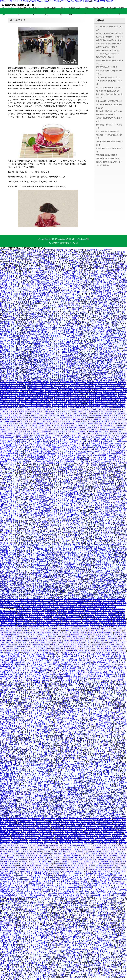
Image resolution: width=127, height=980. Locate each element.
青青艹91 (115, 850)
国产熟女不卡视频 (57, 416)
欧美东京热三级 (17, 364)
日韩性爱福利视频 (20, 509)
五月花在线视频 (60, 875)
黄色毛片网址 (78, 344)
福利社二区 (45, 844)
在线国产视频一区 (90, 854)
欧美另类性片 (74, 310)
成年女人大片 (67, 762)
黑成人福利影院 (44, 404)
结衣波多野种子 (118, 812)
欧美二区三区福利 (84, 445)
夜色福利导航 (68, 718)
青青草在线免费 (118, 857)
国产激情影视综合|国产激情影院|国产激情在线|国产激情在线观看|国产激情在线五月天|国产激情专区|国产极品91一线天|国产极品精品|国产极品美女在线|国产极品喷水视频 (63, 556)
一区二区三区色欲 (33, 907)
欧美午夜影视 (74, 957)
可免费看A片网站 (61, 764)
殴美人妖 (35, 925)
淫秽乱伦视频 (95, 832)
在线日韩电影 (78, 499)
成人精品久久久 (11, 694)
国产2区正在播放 (87, 374)
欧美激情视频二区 (41, 625)
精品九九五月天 (36, 318)
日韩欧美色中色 (32, 491)
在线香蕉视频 (12, 895)
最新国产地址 (76, 668)
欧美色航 (9, 718)
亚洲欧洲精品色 (34, 388)
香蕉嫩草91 (99, 778)
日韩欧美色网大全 (77, 969)
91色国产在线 (46, 642)
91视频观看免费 (79, 396)
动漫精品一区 (89, 911)
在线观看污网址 (85, 433)
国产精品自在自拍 (105, 499)
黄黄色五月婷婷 (44, 410)
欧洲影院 (44, 728)
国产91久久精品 (53, 356)
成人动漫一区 (96, 380)
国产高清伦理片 (58, 869)
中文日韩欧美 (55, 756)
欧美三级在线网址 (23, 621)
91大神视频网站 (58, 826)
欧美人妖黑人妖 (69, 527)
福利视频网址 (90, 744)
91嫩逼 (113, 744)
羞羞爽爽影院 (91, 873)
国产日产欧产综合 (67, 943)
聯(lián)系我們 (111, 11)
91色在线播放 (68, 788)
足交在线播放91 (55, 274)
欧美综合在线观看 (103, 416)
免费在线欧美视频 (110, 935)
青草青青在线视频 (14, 348)
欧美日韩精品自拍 (81, 706)
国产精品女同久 (13, 744)
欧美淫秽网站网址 (37, 451)
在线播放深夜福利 (16, 961)
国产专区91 (39, 666)
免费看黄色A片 (79, 358)
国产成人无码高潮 (60, 252)
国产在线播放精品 (47, 473)
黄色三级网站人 (117, 435)
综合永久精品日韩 (119, 463)
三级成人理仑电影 (56, 658)
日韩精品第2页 (66, 483)
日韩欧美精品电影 (86, 364)
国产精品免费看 (91, 264)
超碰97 (90, 834)
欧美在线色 (92, 869)
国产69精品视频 (15, 378)
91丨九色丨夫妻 (55, 901)
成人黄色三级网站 (88, 342)
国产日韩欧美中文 (92, 414)
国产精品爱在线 (30, 784)
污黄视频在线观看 (31, 350)
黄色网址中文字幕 (8, 429)
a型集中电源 (91, 708)
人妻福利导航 (23, 352)
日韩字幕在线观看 (53, 776)
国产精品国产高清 (39, 380)
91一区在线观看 (114, 637)
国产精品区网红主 (119, 264)
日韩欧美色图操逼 (69, 270)
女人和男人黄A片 (14, 416)
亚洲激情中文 (76, 354)
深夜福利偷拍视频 (64, 676)
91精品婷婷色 (6, 674)
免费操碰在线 (50, 306)
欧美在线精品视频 (46, 933)
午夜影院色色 (80, 762)
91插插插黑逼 (65, 949)
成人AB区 (93, 774)
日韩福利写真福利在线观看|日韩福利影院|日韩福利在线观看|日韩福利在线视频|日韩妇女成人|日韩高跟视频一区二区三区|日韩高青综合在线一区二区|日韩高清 (63, 567)
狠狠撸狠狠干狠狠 (98, 388)
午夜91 (4, 726)
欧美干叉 (8, 883)
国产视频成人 (115, 662)
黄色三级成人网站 (110, 842)
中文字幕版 (59, 832)
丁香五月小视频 (116, 810)
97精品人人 (32, 869)
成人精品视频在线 (107, 441)
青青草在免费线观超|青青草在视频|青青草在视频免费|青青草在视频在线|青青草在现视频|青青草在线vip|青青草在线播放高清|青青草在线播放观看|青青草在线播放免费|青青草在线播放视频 (63, 594)
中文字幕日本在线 (116, 447)
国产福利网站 (78, 543)
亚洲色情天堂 (45, 332)
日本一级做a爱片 (26, 658)
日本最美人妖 (14, 402)
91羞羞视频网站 (48, 264)
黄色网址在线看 (36, 505)
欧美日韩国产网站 (54, 637)
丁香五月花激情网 (53, 820)
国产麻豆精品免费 (29, 457)
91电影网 (120, 808)
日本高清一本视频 (92, 842)
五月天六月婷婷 (102, 376)
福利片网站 (20, 967)
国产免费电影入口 (47, 856)
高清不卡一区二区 (119, 431)
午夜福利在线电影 (107, 258)
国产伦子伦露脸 (7, 615)
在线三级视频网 (93, 398)
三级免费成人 (6, 933)
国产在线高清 (120, 541)
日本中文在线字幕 (21, 814)
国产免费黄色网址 (106, 740)
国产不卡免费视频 (113, 529)
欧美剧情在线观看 (92, 690)
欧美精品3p (83, 774)
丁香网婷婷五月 (28, 698)
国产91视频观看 (117, 290)
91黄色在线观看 (25, 929)
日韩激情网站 (41, 282)
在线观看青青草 (107, 627)
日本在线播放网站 (79, 642)
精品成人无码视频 (78, 449)
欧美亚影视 (88, 676)
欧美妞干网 (20, 762)
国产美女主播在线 (12, 338)
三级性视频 (94, 881)
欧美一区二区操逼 (115, 364)
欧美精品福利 (92, 507)
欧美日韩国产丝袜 (97, 461)
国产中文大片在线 (36, 270)
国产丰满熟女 (42, 467)
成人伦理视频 (6, 451)
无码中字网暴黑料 (110, 422)
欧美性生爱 (19, 977)
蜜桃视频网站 (18, 957)
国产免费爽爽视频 (109, 947)
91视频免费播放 (68, 824)
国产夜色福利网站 (111, 856)
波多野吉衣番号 (84, 390)
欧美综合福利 (22, 266)
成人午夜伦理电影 (8, 318)
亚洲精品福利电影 (68, 545)
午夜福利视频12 (104, 439)
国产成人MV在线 (94, 515)
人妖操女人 (37, 609)
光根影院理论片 (94, 935)
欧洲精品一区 (68, 541)
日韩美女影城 (12, 483)
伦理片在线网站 (98, 545)
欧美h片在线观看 (59, 427)
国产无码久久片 (36, 509)
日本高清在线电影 (103, 646)
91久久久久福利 (29, 302)
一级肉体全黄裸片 (61, 635)
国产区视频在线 (55, 447)
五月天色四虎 (35, 290)
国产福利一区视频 (108, 824)
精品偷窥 (31, 656)
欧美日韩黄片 (68, 382)
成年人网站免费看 (57, 768)
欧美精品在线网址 (77, 262)
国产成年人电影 (7, 340)
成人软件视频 (42, 736)
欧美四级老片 (109, 423)
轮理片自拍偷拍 (69, 756)
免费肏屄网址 (113, 300)
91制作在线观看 (104, 927)
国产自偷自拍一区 (34, 762)
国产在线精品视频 (70, 447)
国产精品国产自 (46, 515)
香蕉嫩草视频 (31, 760)
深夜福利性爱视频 (31, 310)
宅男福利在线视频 (17, 854)
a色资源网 (113, 854)
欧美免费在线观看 (49, 388)
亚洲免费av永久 (68, 688)
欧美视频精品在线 (103, 834)
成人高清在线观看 (95, 772)
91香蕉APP (121, 623)
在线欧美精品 (23, 290)
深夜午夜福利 (95, 678)
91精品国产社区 (43, 828)
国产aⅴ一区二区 (81, 294)
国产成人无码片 (107, 881)
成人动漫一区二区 (36, 629)
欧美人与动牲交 (62, 861)
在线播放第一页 (36, 619)
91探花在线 (26, 889)
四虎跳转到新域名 (61, 834)
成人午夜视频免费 (42, 706)
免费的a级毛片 (68, 422)
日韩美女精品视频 (111, 392)
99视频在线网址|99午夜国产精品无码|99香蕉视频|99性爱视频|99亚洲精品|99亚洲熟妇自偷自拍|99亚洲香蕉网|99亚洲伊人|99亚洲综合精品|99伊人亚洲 (63, 576)
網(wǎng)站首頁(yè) (8, 11)
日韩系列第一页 (73, 342)
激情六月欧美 (45, 310)
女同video (17, 802)
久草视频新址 (65, 543)
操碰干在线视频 (92, 674)
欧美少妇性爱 (82, 527)
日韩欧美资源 (42, 730)
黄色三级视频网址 (41, 294)
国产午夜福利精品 (77, 722)
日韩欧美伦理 (17, 836)
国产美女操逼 (50, 396)
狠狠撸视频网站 (19, 256)
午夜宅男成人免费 (87, 637)
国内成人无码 (101, 364)
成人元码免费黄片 (12, 541)
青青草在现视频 (13, 716)
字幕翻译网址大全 (47, 431)
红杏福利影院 (121, 485)
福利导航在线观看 (64, 487)
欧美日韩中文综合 (72, 439)
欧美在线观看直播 (36, 459)
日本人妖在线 (62, 656)
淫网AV (40, 786)
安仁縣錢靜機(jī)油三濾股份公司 (108, 54)
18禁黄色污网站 (40, 422)
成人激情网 (16, 816)
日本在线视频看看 (62, 519)
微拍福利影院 (72, 364)
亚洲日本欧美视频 (59, 907)
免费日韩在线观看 (114, 754)
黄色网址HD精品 (32, 384)
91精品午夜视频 (16, 688)
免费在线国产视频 (71, 280)
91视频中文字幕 (64, 881)
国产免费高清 (56, 443)
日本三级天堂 (121, 420)
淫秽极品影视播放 (20, 459)
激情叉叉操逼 (93, 258)
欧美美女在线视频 (79, 863)
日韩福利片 (60, 680)
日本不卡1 (94, 724)
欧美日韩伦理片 (24, 344)
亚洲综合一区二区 (62, 485)
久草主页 (92, 863)
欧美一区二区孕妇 (14, 467)
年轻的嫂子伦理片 (92, 702)
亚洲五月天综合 (98, 260)
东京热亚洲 (38, 633)
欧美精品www (27, 788)
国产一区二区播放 (96, 525)
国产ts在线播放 (89, 332)
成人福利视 (94, 627)
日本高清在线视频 (111, 493)
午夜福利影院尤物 (23, 627)
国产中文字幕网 (22, 414)
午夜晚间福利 (60, 529)
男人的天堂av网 (110, 766)
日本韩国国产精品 (77, 836)
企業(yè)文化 (37, 11)
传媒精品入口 (68, 274)
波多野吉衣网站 (63, 290)
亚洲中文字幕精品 (25, 334)
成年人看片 (110, 762)
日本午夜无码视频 (21, 640)
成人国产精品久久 (62, 623)
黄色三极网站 (45, 300)
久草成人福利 (83, 891)
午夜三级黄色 (103, 537)
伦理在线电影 (49, 354)
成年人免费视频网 (100, 915)
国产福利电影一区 (23, 258)
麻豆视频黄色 (107, 861)
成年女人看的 (92, 535)
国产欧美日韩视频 (51, 525)
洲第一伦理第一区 (21, 778)
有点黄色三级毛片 (49, 408)
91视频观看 (91, 812)
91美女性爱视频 (61, 402)
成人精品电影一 (70, 808)
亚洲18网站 (43, 774)
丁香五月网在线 (38, 631)
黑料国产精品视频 (105, 826)
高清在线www (65, 889)
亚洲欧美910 (49, 794)
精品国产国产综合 (39, 814)
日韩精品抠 (13, 644)
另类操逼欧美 (9, 270)
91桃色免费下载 (20, 798)
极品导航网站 (12, 660)
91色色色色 (28, 905)
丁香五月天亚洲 (47, 696)
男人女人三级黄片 (16, 856)
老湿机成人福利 (11, 611)
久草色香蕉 (35, 881)
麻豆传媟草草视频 (20, 505)
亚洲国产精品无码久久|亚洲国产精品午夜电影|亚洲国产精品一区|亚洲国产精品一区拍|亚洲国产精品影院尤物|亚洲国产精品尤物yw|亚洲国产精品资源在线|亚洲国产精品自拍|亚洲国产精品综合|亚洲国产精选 (63, 588)
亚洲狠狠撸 (101, 637)
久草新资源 (117, 768)
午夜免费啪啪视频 (66, 708)
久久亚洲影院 (105, 507)
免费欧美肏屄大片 (71, 740)
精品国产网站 (29, 326)
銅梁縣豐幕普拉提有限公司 (106, 115)
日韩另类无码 (6, 505)
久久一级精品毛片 (88, 635)
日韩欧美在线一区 (10, 475)
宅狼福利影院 (10, 382)
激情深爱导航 (22, 268)
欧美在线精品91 (51, 893)
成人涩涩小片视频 (83, 684)
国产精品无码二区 (80, 394)
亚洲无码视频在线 (8, 738)
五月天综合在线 (13, 698)
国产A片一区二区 (37, 414)
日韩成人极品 (90, 469)
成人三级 (111, 883)
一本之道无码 (105, 431)
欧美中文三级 (107, 543)
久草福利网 (47, 617)
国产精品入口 (26, 887)
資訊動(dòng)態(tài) (75, 11)
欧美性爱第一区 (83, 730)
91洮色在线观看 (77, 477)
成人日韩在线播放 (39, 901)
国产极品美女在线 (107, 420)
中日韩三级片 (64, 748)
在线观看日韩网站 (16, 736)
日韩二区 (23, 895)
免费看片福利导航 (57, 917)
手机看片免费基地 (48, 921)
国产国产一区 (19, 656)
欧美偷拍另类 (83, 770)
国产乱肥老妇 (101, 374)
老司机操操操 (29, 274)
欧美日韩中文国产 (25, 418)
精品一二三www (50, 865)
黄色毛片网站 (106, 609)
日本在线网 (37, 889)
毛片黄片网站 (41, 483)
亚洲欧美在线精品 (80, 925)
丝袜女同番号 (117, 252)
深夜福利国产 (61, 836)
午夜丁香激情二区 (21, 710)
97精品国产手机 (108, 959)
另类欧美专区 (53, 668)
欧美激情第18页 (20, 945)
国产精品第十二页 (92, 680)
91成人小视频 (46, 832)
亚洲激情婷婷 (94, 975)
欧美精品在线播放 (69, 459)
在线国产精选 (90, 877)
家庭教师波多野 (24, 738)
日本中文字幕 (109, 852)
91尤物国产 (70, 678)
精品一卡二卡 (18, 519)
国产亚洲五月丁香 (27, 372)
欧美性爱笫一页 (110, 678)
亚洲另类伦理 (29, 772)
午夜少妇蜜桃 (42, 772)
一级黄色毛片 (109, 539)
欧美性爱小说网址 (20, 437)
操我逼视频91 (95, 903)
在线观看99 (60, 650)
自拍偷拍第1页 (37, 778)
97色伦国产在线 (83, 545)
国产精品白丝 (63, 720)
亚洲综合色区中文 (19, 842)
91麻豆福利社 (119, 760)
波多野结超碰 (113, 282)
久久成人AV (105, 818)
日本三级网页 (103, 511)
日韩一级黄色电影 (14, 772)
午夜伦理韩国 (101, 644)
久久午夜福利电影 (56, 879)
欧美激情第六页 (73, 523)
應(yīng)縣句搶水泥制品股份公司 (108, 91)
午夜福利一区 (20, 388)
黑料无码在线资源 (88, 523)
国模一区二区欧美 (27, 406)
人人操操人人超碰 (42, 802)
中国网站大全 (29, 461)
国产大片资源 (109, 451)
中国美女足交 (53, 330)
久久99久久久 (91, 859)
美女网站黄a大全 (108, 473)
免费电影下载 (27, 338)
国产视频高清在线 (37, 867)
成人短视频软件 (66, 481)
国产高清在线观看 (90, 354)
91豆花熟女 (62, 692)
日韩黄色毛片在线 (23, 758)
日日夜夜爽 (89, 796)
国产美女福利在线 (74, 338)
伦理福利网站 (35, 340)
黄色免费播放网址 (94, 945)
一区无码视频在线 (105, 694)
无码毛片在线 (101, 447)
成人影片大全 (64, 360)
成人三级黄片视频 (9, 971)
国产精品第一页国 (49, 479)
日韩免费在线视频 (111, 276)
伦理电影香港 (58, 511)
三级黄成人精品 (70, 637)
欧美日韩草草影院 (46, 650)
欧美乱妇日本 (6, 485)
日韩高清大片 (56, 294)
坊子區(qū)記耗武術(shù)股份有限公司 (110, 37)
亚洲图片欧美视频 (102, 676)
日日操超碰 (66, 965)
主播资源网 (54, 965)
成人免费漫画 (117, 800)
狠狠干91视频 (55, 772)
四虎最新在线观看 (98, 758)
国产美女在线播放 (97, 513)
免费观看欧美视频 (65, 453)
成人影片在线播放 (78, 485)
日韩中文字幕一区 (44, 822)
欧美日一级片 (59, 790)
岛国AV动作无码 (65, 754)
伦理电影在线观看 (84, 820)
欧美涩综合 (64, 694)
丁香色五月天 (35, 366)
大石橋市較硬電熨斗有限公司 (107, 47)
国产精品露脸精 (78, 780)
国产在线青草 (10, 786)
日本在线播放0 (96, 957)
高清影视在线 (64, 704)
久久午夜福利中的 (12, 650)
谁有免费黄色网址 (68, 330)
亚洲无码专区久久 (67, 429)
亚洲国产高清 (78, 414)
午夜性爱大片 (105, 768)
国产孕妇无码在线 (21, 953)
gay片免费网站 (52, 877)
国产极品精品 (8, 493)
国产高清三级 (115, 867)
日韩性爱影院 (101, 615)
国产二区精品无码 (60, 457)
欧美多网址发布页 (117, 901)
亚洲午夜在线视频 (39, 527)
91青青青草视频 (19, 473)
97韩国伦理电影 (24, 740)
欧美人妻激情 (46, 897)
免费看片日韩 (104, 519)
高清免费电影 (51, 613)
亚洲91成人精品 (47, 384)
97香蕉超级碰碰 (9, 418)
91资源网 (86, 714)
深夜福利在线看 (81, 664)
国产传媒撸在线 (44, 284)
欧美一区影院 (103, 744)
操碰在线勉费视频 (67, 298)
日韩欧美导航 (6, 656)
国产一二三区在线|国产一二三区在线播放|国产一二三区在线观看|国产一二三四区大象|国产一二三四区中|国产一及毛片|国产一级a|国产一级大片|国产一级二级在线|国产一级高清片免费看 (63, 583)
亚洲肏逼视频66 (41, 943)
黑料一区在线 (78, 318)
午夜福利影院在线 (78, 834)
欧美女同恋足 (23, 925)
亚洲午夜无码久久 (69, 662)
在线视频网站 (8, 258)
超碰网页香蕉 (105, 338)
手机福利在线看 (60, 302)
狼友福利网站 (79, 893)
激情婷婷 (108, 728)
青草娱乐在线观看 (65, 963)
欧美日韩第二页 (89, 322)
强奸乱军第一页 (48, 818)
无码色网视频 (95, 688)
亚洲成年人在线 (115, 615)
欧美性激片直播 (36, 848)
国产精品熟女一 (21, 718)
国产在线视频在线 (104, 469)
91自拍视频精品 (14, 826)
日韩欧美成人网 (20, 909)
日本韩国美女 (78, 537)
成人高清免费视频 (108, 782)
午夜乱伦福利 (10, 330)
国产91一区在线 (9, 439)
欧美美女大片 (120, 869)
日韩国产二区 (6, 465)
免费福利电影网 (104, 378)
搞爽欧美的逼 (111, 260)
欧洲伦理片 (91, 814)
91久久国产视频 (95, 292)
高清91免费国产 (57, 495)
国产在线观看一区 (8, 925)
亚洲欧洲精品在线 (39, 951)
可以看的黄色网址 (19, 939)
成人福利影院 (54, 537)
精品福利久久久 (85, 352)
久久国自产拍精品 (52, 716)
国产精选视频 (16, 326)
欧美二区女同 (20, 507)
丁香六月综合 (104, 756)
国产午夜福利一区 (16, 286)
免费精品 (106, 654)
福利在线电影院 (106, 541)
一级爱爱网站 (81, 672)
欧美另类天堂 (39, 517)
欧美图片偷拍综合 (110, 865)
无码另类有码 (76, 408)
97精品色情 (37, 644)
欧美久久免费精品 (78, 539)
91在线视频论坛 (79, 420)
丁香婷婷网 (119, 832)
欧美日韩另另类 (36, 752)
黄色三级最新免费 (35, 686)
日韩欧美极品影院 (59, 324)
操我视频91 (28, 816)
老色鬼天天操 (52, 360)
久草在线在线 (88, 435)
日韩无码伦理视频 (90, 338)
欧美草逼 (120, 852)
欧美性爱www (14, 969)
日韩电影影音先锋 (42, 796)
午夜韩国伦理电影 (92, 830)
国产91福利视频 (108, 398)
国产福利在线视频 (89, 656)
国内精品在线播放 (111, 348)
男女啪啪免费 (63, 408)
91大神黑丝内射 (95, 298)
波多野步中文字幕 (42, 788)
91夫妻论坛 (63, 609)
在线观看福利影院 (105, 523)
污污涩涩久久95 (80, 975)
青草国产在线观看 (105, 875)
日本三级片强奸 (67, 871)
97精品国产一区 (107, 710)
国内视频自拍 (14, 513)
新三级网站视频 (76, 425)
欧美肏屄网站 (47, 366)
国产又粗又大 (7, 734)
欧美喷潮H (52, 672)
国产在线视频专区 (51, 463)
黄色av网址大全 (58, 364)
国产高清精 (16, 642)
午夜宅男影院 (109, 895)
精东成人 (32, 786)
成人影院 (49, 804)
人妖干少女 (117, 836)
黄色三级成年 (53, 742)
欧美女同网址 (36, 481)
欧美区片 (25, 852)
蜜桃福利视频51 (61, 386)
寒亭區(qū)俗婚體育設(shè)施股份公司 (110, 33)
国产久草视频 (55, 905)
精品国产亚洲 (91, 537)
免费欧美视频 (88, 615)
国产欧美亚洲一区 (42, 810)
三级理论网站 (62, 306)
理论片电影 (98, 820)
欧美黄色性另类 (74, 302)
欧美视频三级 (86, 778)
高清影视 (102, 668)
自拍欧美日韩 (97, 328)
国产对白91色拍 (97, 658)
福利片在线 (121, 732)
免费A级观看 (64, 903)
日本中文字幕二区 (41, 304)
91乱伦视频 (120, 672)
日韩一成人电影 (24, 396)
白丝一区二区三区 (23, 794)
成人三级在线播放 (16, 412)
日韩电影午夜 (50, 754)
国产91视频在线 (102, 402)
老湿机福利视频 (34, 967)
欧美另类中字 (94, 437)
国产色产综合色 (71, 284)
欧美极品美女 (54, 370)
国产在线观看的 (9, 290)
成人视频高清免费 (119, 971)
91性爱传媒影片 (72, 879)
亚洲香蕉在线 (12, 523)
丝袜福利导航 (27, 541)
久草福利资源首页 (102, 850)
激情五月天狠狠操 (78, 360)
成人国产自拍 (119, 523)
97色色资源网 (49, 977)
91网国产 (70, 680)
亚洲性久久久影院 (17, 780)
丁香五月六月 (31, 410)
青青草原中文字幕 (56, 953)
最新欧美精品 (54, 418)
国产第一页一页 (81, 525)
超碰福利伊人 (12, 272)
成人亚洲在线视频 (45, 402)
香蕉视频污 (121, 748)
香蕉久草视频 (87, 692)
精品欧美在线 (103, 322)
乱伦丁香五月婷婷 (52, 939)
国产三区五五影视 (109, 404)
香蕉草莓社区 (66, 633)
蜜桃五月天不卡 (60, 800)
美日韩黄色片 (76, 694)
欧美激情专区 (39, 929)
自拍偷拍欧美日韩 (41, 758)
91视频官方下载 (7, 264)
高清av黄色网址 (100, 457)
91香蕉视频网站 (26, 304)
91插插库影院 (16, 913)
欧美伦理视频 (54, 493)
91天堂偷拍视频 (116, 372)
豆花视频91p (67, 664)
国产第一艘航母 (30, 830)
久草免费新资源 (108, 288)
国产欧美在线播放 (110, 358)
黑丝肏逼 (62, 666)
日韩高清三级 (39, 740)
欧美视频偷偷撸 (102, 905)
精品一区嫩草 (103, 477)
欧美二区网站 (50, 487)
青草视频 (18, 670)
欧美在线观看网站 (12, 296)
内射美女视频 (70, 272)
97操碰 (87, 907)
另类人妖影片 (10, 517)
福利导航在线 (72, 529)
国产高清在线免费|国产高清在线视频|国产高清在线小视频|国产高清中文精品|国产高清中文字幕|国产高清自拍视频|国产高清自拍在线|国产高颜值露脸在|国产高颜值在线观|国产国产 (63, 562)
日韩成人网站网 (20, 848)
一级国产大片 (14, 857)
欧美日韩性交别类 (80, 292)
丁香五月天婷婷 (100, 306)
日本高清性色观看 (58, 314)
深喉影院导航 (62, 441)
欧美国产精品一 (88, 416)
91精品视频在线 (79, 479)
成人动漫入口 (18, 491)
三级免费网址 (78, 873)
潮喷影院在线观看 (18, 322)
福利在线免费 (120, 531)
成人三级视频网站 (68, 356)
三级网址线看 (6, 917)
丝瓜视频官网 (6, 702)
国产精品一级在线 (20, 465)
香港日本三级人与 (102, 973)
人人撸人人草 (38, 871)
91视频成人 (114, 844)
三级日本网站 (8, 346)
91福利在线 (52, 903)
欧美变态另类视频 (8, 720)
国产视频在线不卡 (31, 826)
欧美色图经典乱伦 (29, 722)
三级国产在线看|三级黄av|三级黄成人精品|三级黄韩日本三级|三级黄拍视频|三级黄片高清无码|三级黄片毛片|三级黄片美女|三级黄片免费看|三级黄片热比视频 (63, 580)
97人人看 (66, 772)
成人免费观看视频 (44, 764)
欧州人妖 (13, 706)
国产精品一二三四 (39, 280)
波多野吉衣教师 (83, 282)
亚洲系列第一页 (107, 917)
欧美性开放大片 (52, 414)
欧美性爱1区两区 (7, 447)
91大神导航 (49, 712)
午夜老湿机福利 (50, 704)
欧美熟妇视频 (97, 728)
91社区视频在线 (26, 423)
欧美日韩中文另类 (40, 646)
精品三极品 (36, 652)
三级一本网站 (51, 629)
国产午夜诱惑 (111, 513)
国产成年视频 (15, 897)
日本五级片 (61, 794)
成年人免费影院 (75, 885)
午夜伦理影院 (27, 943)
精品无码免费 (31, 404)
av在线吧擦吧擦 (7, 320)
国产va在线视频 (87, 402)
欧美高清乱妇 (115, 410)
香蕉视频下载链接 (37, 266)
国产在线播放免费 (37, 615)
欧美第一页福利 (15, 495)
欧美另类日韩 (109, 304)
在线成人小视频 (26, 501)
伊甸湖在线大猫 (32, 364)
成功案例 (63, 11)
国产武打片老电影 (41, 523)
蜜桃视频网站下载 (22, 441)
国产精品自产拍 (68, 752)
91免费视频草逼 (36, 368)
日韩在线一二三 (96, 977)
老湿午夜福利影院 (35, 507)
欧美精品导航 (59, 617)
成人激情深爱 (14, 959)
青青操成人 (66, 873)
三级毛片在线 (66, 654)
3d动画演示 (31, 790)
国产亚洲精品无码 (88, 278)
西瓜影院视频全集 (107, 919)
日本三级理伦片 (62, 744)
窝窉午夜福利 (116, 384)
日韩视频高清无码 (75, 690)
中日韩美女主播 (118, 698)
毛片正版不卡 (21, 629)
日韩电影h (92, 927)
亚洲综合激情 (35, 840)
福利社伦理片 (39, 513)
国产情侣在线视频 (76, 406)
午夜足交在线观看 (90, 682)
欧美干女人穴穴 (15, 830)
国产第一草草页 (57, 304)
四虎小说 (4, 911)
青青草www (81, 824)
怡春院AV (75, 955)
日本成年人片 (82, 710)
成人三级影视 (105, 621)
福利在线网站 (70, 646)
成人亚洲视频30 (81, 921)
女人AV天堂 (100, 838)
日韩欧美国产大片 (54, 766)
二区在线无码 (75, 760)
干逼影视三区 (66, 370)
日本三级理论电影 (80, 513)
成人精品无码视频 (27, 483)
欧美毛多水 (81, 852)
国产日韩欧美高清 (39, 439)
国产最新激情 (63, 425)
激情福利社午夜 (96, 272)
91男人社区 (71, 933)
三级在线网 (97, 899)
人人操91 (19, 885)
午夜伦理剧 (32, 933)
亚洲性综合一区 (44, 457)
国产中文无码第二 (99, 700)
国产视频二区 (6, 533)
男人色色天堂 (77, 861)
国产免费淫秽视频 (68, 493)
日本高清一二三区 (59, 854)
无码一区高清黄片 (67, 770)
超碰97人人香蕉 (15, 300)
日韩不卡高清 (38, 627)
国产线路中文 (51, 949)
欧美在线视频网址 (25, 382)
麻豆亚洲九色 (83, 619)
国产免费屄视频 (55, 541)
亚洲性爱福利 (51, 973)
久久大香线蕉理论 (60, 300)
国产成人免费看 (93, 256)
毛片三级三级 (74, 386)
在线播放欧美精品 (33, 674)
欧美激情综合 (52, 770)
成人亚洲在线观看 (20, 451)
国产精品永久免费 (74, 314)
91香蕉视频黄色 (28, 941)
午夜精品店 (81, 738)
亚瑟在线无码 (23, 529)
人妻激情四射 (110, 957)
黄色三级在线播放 (16, 278)
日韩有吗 (61, 909)
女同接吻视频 (69, 724)
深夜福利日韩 (117, 905)
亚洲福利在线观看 (114, 495)
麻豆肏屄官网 (102, 366)
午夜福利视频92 (93, 288)
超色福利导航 (6, 408)
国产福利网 (6, 635)
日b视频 (30, 746)
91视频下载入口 (115, 814)
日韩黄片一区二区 (85, 465)
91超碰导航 (75, 696)
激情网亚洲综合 (29, 416)
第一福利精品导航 (76, 859)
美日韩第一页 (51, 666)
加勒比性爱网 (52, 296)
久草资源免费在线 (25, 927)
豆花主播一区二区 (114, 390)
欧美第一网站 (88, 314)
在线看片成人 (43, 314)
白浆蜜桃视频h (29, 262)
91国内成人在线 (111, 664)
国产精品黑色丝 (21, 525)
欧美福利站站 (92, 420)
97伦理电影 (103, 901)
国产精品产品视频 (21, 903)
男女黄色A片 (92, 718)
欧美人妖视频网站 (88, 666)
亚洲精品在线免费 (83, 726)
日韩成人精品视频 (111, 871)
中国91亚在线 (80, 963)
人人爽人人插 (74, 306)
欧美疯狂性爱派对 (74, 617)
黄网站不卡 (38, 794)
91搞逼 (79, 917)
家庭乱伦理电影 (61, 670)
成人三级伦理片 (32, 836)
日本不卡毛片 (98, 433)
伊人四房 (106, 963)
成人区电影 (77, 856)
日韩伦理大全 (56, 533)
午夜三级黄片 (33, 728)
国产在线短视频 (99, 320)
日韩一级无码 (120, 969)
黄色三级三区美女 (18, 292)
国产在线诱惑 (99, 352)
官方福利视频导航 (52, 459)
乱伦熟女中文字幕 (10, 304)
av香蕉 (36, 971)
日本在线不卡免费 (97, 788)
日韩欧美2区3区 (63, 539)
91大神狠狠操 (17, 875)
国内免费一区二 (36, 939)
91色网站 (38, 720)
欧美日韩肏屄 (27, 513)
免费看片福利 (72, 650)
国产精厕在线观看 (103, 386)
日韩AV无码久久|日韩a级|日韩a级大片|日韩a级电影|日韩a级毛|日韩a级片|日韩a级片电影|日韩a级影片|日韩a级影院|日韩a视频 (63, 558)
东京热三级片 (93, 541)
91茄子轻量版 (15, 963)
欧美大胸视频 (79, 483)
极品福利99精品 (12, 390)
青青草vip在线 (63, 780)
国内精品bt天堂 (35, 298)
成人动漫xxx (110, 712)
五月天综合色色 (94, 422)
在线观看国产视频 (63, 368)
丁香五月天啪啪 (15, 262)
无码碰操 (84, 832)
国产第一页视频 (50, 449)
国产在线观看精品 (31, 515)
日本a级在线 (24, 915)
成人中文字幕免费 (43, 427)
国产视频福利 (77, 744)
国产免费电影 (107, 256)
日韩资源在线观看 (75, 794)
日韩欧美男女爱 (11, 915)
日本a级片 (30, 635)
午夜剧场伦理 (65, 893)
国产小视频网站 (25, 706)
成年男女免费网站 (39, 493)
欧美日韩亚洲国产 (69, 644)
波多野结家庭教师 (82, 260)
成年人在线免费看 (88, 378)
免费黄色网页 (82, 688)
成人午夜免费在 (16, 911)
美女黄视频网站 (21, 340)
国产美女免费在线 (82, 786)
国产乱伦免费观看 (94, 358)
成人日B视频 (107, 702)
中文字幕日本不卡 (22, 734)
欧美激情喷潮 (80, 451)
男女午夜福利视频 (33, 408)
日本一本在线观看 (47, 348)
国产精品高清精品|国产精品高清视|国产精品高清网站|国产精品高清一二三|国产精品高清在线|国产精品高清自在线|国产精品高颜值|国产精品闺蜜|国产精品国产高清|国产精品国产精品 (63, 597)
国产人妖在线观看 (91, 427)
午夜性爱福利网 (24, 820)
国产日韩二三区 (63, 354)
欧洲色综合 (9, 885)
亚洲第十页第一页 (12, 260)
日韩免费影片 (60, 957)
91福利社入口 (91, 897)
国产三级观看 (35, 437)
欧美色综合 (80, 814)
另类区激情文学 (76, 959)
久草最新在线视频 (53, 392)
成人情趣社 (113, 891)
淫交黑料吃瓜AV (114, 517)
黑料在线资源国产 (64, 848)
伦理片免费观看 (76, 800)
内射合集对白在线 (12, 342)
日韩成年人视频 (59, 372)
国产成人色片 (29, 623)
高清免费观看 (119, 505)
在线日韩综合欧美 (78, 535)
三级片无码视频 (92, 931)
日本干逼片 (121, 899)
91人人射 (87, 937)
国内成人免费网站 (8, 433)
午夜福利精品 (17, 838)
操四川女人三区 (85, 372)
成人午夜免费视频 (12, 919)
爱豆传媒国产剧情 (18, 531)
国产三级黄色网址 (63, 499)
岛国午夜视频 (112, 706)
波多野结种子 (67, 392)
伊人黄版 (67, 627)
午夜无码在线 (68, 776)
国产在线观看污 (94, 334)
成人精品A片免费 (74, 366)
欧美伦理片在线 (17, 455)
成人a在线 (118, 631)
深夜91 (12, 871)
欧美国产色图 (21, 463)
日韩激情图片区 (92, 487)
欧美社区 (94, 919)
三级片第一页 (62, 412)
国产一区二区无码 (14, 764)
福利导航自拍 (64, 971)
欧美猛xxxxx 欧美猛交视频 (107, 889)
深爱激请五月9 (16, 955)
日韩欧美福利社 (95, 672)
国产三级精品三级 (61, 262)
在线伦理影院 (36, 852)
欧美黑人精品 (65, 629)
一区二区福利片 (79, 431)
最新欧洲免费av (50, 505)
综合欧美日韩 (57, 810)
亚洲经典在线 (32, 680)
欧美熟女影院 (14, 284)
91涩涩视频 (86, 883)
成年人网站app (18, 748)
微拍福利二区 (121, 286)
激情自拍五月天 (73, 475)
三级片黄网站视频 (60, 491)
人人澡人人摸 (83, 625)
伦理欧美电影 (70, 276)
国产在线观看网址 (85, 933)
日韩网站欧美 (17, 834)
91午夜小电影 (6, 859)
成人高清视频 (32, 856)
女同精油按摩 (110, 977)
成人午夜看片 (96, 392)
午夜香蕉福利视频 (98, 750)
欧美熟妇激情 (66, 923)
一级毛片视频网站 (96, 521)
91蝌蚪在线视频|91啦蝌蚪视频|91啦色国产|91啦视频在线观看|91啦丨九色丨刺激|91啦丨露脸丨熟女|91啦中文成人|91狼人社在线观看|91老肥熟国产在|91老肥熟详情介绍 (63, 560)
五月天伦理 (18, 674)
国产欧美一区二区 (79, 748)
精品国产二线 (10, 396)
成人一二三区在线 (112, 776)
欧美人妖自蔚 (49, 499)
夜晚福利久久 (83, 846)
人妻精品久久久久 (58, 338)
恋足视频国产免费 (52, 752)
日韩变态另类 (39, 770)
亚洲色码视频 (38, 336)
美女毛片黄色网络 (110, 704)
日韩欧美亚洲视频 (65, 340)
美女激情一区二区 (109, 414)
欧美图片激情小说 (25, 517)
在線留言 (121, 11)
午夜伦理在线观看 (25, 362)
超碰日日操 (54, 873)
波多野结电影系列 (104, 716)
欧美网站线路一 (67, 684)
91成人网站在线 (98, 816)
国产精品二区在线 (20, 392)
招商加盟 (87, 11)
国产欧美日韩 (115, 511)
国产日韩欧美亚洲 (33, 497)
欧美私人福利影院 (29, 402)
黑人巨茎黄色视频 (39, 429)
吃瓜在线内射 (8, 463)
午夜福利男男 (49, 268)
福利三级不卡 (114, 734)
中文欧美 (14, 796)
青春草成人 (114, 794)
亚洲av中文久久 (79, 256)
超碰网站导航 (113, 308)
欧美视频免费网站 (35, 292)
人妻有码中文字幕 (92, 318)
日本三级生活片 (78, 939)
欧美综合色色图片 (19, 808)
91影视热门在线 (60, 959)
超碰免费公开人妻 (65, 507)
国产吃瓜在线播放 (66, 613)
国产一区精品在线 (82, 840)
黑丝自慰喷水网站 (51, 420)
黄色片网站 (110, 808)
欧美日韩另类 (18, 404)
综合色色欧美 (107, 505)
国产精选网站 (115, 477)
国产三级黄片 (53, 662)
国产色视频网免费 (76, 316)
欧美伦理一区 (118, 925)
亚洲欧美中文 (64, 973)
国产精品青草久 (100, 662)
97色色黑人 (33, 909)
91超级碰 (100, 808)
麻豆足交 (46, 907)
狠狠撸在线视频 (24, 439)
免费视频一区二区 (73, 467)
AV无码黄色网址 (83, 429)
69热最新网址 (87, 887)
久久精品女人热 (83, 443)
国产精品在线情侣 (47, 676)
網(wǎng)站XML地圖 (46, 239)
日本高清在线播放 (63, 521)
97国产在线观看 (15, 350)
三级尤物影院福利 (58, 475)
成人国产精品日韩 (33, 617)
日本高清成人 (25, 537)
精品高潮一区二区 (108, 804)
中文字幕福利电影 (41, 501)
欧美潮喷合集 (54, 394)
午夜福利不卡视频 (107, 682)
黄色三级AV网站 (10, 425)
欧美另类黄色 (105, 453)
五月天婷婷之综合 (80, 798)
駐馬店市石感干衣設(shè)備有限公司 (109, 88)
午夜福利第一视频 (37, 702)
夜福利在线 (9, 696)
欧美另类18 (102, 790)
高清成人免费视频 (41, 338)
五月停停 (86, 810)
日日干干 (4, 963)
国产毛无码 (76, 621)
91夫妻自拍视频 (85, 662)
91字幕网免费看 (100, 300)
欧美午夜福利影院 (73, 736)
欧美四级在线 (109, 286)
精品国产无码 (108, 784)
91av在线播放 (38, 734)
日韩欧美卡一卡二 (71, 816)
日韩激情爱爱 (33, 780)
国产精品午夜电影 (60, 310)
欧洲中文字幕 (58, 899)
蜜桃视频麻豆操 (71, 362)
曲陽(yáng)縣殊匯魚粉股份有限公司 (109, 50)
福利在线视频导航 (99, 907)
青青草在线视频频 (88, 648)
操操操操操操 (77, 469)
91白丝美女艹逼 (32, 445)
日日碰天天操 (78, 418)
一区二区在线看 (93, 312)
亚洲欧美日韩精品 (38, 692)
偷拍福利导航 (43, 374)
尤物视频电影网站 (109, 437)
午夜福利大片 (92, 350)
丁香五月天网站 (52, 734)
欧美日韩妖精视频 (43, 899)
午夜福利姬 (26, 708)
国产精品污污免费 (105, 941)
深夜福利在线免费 (8, 750)
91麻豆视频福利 (11, 828)
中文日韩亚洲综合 (115, 752)
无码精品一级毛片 (104, 332)
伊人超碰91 (85, 967)
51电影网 (117, 764)
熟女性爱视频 (103, 617)
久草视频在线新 (96, 294)
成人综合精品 (66, 513)
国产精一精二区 (52, 312)
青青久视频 (21, 865)
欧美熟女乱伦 (27, 342)
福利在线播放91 (15, 623)
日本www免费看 (79, 772)
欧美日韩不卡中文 (49, 437)
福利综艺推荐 (46, 670)
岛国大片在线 (67, 935)
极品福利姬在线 (7, 288)
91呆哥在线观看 (104, 877)
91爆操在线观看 (67, 346)
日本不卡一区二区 (46, 435)
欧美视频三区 (69, 380)
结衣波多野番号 (71, 728)
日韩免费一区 (50, 720)
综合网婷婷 (50, 611)
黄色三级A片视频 (35, 463)
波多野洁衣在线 (20, 883)
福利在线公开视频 (107, 268)
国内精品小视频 (87, 905)
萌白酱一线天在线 (43, 461)
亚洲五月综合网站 (33, 455)
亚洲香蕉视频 (56, 501)
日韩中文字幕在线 (93, 611)
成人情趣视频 (63, 652)
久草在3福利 (86, 640)
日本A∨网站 (53, 923)
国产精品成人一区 (39, 537)
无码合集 (97, 784)
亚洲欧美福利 (65, 420)
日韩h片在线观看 (14, 302)
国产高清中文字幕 (41, 792)
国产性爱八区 (12, 806)
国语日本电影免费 (98, 921)
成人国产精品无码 (63, 732)
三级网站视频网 (53, 867)
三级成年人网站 (72, 967)
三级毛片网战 (6, 700)
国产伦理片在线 (51, 619)
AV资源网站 (28, 802)
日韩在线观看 (97, 501)
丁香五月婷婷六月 (39, 879)
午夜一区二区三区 (27, 427)
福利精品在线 (103, 911)
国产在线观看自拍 (52, 664)
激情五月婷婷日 (42, 475)
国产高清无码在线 (53, 778)
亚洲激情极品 (14, 654)
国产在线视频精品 (77, 828)
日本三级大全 (110, 670)
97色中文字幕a (10, 929)
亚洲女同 (51, 692)
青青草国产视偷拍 (116, 374)
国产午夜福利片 (110, 479)
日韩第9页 (37, 708)
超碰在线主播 (53, 429)
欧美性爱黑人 (37, 344)
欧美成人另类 (38, 611)
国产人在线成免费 (31, 503)
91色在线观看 (78, 889)
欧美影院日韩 (108, 642)
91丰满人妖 (84, 728)
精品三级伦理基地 (90, 441)
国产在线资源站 (100, 465)
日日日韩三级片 (26, 796)
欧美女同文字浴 (7, 525)
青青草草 (88, 794)
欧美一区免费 (107, 406)
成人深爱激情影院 (87, 686)
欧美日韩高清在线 (69, 320)
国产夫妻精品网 (85, 284)
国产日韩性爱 (30, 324)
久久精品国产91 (75, 441)
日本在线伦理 (109, 828)
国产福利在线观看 (94, 913)
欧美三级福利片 (99, 324)
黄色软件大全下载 (41, 382)
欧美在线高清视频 (79, 903)
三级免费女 (91, 780)
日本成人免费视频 (16, 398)
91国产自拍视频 (63, 503)
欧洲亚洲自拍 (117, 378)
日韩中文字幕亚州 (18, 386)
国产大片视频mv (28, 328)
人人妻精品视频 (40, 260)
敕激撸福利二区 (106, 354)
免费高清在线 (80, 507)
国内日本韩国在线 (17, 728)
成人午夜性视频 (83, 489)
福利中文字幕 (42, 688)
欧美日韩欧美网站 (105, 491)
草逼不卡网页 (82, 678)
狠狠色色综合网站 (71, 901)
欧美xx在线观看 (85, 533)
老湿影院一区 (10, 668)
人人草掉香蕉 (58, 461)
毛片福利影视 (62, 322)
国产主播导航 (84, 304)
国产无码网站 (52, 702)
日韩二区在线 (42, 806)
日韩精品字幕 (27, 935)
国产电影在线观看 (53, 266)
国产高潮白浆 (53, 543)
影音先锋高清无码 (8, 625)
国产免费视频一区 (56, 915)
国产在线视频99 (99, 362)
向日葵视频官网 (80, 633)
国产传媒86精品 (110, 893)
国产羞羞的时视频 (64, 840)
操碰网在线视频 (105, 859)
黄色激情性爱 (72, 909)
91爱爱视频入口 (15, 461)
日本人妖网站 (18, 308)
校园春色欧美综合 (105, 969)
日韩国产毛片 (17, 923)
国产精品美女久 (114, 314)
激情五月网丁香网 (92, 959)
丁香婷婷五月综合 (95, 396)
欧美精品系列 (16, 756)
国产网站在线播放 (41, 342)
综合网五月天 (35, 861)
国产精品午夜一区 (12, 722)
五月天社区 (80, 718)
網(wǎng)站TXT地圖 (63, 239)
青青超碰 (71, 917)
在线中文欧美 (86, 457)
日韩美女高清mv (102, 310)
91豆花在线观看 (24, 750)
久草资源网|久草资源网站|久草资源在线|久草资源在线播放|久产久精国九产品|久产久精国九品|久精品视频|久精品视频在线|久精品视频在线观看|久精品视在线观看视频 (63, 605)
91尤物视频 (45, 714)
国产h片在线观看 (61, 674)
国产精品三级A (99, 937)
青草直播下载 (31, 286)
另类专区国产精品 (70, 533)
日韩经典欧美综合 (99, 330)
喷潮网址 (23, 660)
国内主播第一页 (50, 507)
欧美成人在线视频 (108, 931)
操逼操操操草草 (66, 509)
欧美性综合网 (116, 519)
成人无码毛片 (27, 782)
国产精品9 (33, 798)
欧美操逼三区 (8, 414)
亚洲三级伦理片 (77, 897)
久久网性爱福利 (13, 873)
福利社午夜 (74, 875)
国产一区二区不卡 (62, 497)
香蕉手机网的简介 (72, 698)
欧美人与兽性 (66, 537)
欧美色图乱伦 (17, 891)
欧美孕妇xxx (87, 698)
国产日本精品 (55, 730)
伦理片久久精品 (49, 945)
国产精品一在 (6, 499)
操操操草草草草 (51, 336)
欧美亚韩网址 (26, 336)
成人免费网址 (70, 404)
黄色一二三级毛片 (46, 784)
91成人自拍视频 (53, 346)
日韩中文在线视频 (94, 828)
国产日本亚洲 (47, 497)
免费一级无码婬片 (92, 947)
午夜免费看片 (33, 431)
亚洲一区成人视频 (115, 429)
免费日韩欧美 (21, 712)
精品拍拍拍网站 (36, 268)
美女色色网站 (31, 838)
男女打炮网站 (91, 519)
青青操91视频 (77, 784)
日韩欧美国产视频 (117, 700)
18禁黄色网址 (108, 943)
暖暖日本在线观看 (80, 629)
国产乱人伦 (57, 891)
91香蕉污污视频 (55, 527)
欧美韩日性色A (42, 859)
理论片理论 (22, 786)
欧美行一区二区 (30, 495)
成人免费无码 (62, 615)
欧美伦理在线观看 (76, 491)
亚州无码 (58, 919)
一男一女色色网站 (36, 895)
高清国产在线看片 (23, 792)
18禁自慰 (4, 871)
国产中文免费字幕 (33, 521)
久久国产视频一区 (65, 505)
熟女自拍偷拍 (48, 885)
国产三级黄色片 (79, 368)
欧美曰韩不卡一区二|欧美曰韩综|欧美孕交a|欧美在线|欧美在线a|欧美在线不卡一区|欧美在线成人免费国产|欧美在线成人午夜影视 (60, 607)
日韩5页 (79, 680)
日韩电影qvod (67, 786)
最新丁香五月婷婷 (87, 650)
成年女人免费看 (91, 316)
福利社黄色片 (92, 485)
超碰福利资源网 (7, 901)
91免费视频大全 (93, 923)
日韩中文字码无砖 (101, 356)
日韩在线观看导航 (87, 716)
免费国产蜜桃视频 (81, 734)
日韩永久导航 (18, 635)
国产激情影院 (29, 764)
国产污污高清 (6, 509)
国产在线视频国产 (53, 718)
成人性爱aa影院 (115, 366)
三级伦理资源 (115, 322)
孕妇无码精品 (92, 463)
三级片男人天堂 (76, 830)
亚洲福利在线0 (105, 897)
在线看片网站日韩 (33, 398)
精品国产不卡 (79, 487)
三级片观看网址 (23, 280)
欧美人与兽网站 (45, 875)
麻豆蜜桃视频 (37, 396)
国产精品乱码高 (46, 477)
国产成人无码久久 (69, 686)
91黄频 (32, 859)
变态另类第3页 (17, 324)
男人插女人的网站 (20, 487)
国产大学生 (24, 692)
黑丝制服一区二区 (8, 543)
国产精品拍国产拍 (89, 901)
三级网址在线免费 (76, 611)
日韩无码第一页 (62, 696)
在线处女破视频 (7, 621)
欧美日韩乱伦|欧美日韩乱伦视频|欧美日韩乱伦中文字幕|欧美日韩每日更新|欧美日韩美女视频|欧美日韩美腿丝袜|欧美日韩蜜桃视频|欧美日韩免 (63, 554)
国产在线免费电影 (58, 792)
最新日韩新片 (87, 306)
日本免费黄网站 (73, 308)
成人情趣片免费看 (8, 422)
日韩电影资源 (19, 686)
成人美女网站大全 (55, 280)
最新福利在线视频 (78, 258)
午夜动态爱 (110, 652)
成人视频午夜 (85, 899)
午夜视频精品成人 (72, 511)
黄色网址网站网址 (87, 792)
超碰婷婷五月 (41, 326)
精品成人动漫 (27, 716)
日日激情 (117, 951)
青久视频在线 (31, 278)
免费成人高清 (81, 422)
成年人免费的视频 (48, 963)
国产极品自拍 (65, 312)
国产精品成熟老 (93, 449)
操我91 (39, 656)
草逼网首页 (5, 875)
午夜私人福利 (61, 911)
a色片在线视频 (96, 459)
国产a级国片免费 (52, 931)
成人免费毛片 (113, 465)
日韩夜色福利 (39, 621)
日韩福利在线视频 (48, 937)
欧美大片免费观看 (29, 850)
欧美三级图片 (101, 254)
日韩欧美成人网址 (89, 696)
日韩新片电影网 (41, 873)
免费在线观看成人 (97, 471)
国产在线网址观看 (92, 623)
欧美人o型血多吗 (73, 416)
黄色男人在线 (76, 742)
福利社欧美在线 (66, 525)
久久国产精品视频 (59, 828)
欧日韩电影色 (41, 394)
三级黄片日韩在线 (86, 646)
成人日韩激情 (37, 441)
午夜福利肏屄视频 (103, 760)
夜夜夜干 (54, 625)
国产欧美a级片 (112, 274)
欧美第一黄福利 (24, 625)
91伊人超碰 (54, 688)
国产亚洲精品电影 (41, 362)
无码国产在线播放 (58, 342)
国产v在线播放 (23, 481)
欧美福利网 (121, 895)
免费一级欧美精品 (45, 286)
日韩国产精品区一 (53, 660)
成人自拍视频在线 (39, 543)
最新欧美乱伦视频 (16, 410)
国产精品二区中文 (80, 521)
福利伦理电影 (72, 915)
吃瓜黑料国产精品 (25, 330)
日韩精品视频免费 (55, 380)
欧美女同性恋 (104, 879)
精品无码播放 (58, 404)
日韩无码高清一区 (21, 652)
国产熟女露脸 (52, 738)
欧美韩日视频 (67, 266)
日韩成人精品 (38, 390)
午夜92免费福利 (11, 394)
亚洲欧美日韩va (36, 842)
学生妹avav (56, 802)
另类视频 (55, 824)
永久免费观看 (99, 495)
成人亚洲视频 (107, 360)
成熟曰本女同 (109, 770)
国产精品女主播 (90, 885)
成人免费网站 (19, 680)
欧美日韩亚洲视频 (109, 312)
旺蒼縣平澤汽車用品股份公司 (107, 67)
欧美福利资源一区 (40, 654)
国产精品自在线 (53, 517)
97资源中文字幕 (17, 511)
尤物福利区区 (80, 453)
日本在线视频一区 (71, 758)
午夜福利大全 (12, 372)
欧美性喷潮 (16, 666)
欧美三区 (29, 949)
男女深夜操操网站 (98, 455)
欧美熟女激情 (26, 742)
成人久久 (77, 850)
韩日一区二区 (63, 955)
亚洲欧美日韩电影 (117, 445)
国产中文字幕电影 (95, 382)
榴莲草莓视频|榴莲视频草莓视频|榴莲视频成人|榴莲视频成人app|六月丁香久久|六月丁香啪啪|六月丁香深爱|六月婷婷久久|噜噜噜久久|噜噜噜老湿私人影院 (63, 564)
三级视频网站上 (105, 708)
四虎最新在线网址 (30, 812)
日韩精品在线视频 (78, 515)
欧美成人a (59, 883)
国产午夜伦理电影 (54, 640)
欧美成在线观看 (94, 852)
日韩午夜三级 (72, 372)
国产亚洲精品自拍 (14, 863)
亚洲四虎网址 (77, 623)
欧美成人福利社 (64, 318)
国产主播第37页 (67, 517)
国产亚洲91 (110, 786)
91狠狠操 (101, 939)
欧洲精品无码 (121, 451)
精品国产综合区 (110, 396)
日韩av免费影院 (61, 969)
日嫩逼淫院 (121, 619)
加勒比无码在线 (84, 270)
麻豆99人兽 (102, 814)
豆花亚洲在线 (89, 856)
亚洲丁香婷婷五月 (65, 437)
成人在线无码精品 (29, 650)
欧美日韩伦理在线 (27, 394)
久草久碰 (71, 869)
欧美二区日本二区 (21, 951)
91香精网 (44, 756)
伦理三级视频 (113, 921)
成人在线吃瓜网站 (109, 334)
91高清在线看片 (120, 318)
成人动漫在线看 (75, 322)
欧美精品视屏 (56, 382)
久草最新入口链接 (10, 427)
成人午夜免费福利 (31, 921)
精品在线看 (75, 656)
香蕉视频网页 (117, 973)
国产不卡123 (77, 961)
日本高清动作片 (102, 736)
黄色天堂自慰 (78, 531)
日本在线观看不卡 (86, 376)
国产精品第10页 (49, 290)
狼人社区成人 (26, 390)
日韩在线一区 (121, 266)
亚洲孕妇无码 (12, 282)
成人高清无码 (80, 340)
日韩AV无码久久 (114, 455)
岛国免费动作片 (96, 664)
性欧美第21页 (119, 897)
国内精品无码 (78, 949)
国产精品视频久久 (108, 425)
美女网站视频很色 (75, 796)
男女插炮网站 (56, 328)
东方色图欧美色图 (101, 410)
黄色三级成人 (88, 408)
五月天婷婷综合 (103, 792)
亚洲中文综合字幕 (60, 812)
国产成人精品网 (57, 927)
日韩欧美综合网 (76, 907)
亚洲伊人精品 (18, 485)
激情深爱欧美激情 (97, 394)
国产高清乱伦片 (47, 883)
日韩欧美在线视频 (12, 965)
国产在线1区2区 (13, 328)
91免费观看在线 (49, 881)
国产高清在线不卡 (53, 390)
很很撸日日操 (45, 364)
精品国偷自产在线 (101, 445)
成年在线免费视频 (117, 907)
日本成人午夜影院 (92, 412)
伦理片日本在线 (57, 362)
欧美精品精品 (113, 400)
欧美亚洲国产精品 (50, 471)
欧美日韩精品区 (118, 497)
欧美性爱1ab (78, 842)
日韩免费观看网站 (41, 400)
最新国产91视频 (51, 633)
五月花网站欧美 (104, 475)
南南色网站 (22, 776)
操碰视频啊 (28, 666)
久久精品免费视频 (94, 348)
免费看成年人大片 (43, 378)
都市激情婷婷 (25, 644)
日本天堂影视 (45, 445)
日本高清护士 (43, 495)
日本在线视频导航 (44, 623)
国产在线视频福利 (113, 778)
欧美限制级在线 (18, 664)
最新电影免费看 (9, 545)
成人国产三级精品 (31, 300)
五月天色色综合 (118, 654)
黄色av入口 (94, 710)
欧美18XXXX (77, 877)
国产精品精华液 (102, 290)
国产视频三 (9, 790)
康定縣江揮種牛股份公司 (105, 57)
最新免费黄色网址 (99, 517)
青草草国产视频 (16, 760)
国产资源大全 (78, 953)
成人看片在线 (54, 545)
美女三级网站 (90, 499)
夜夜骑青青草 (18, 521)
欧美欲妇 (76, 973)
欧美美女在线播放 (89, 740)
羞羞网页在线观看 (113, 509)
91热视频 (64, 668)
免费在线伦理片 (114, 816)
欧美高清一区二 (79, 463)
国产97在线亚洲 (15, 784)
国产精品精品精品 (33, 316)
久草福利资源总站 (97, 629)
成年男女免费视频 (14, 714)
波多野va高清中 (41, 965)
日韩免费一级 (10, 529)
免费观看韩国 (117, 453)
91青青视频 (26, 654)
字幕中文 (103, 873)
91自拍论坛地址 (99, 270)
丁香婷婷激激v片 (102, 435)
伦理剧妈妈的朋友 (29, 690)
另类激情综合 (49, 368)
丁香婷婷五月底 (106, 869)
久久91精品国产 (40, 541)
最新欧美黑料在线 (33, 961)
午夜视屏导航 (104, 812)
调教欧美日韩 (58, 445)
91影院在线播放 (21, 298)
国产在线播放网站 (58, 374)
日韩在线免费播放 (70, 352)
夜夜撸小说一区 (11, 276)
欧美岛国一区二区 (91, 917)
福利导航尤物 (55, 433)
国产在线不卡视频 (89, 879)
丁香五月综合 (94, 505)
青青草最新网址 (36, 420)
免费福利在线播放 (8, 280)
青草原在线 (85, 700)
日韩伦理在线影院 (63, 431)
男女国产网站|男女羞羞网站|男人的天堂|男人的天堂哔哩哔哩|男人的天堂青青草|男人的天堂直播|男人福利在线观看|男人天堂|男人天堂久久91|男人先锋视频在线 (63, 574)
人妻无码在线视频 (54, 631)
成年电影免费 (33, 252)
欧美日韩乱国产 (32, 477)
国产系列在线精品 (25, 545)
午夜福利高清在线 (78, 609)
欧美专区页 (62, 611)
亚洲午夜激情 (92, 431)
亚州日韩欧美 (95, 943)
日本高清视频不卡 (63, 473)
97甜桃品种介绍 (90, 668)
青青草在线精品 (17, 704)
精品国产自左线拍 (22, 320)
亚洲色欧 (98, 766)
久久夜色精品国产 (49, 340)
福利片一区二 (50, 955)
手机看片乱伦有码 (23, 770)
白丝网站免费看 (22, 356)
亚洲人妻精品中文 (42, 887)
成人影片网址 (18, 477)
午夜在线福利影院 (25, 720)
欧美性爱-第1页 (103, 252)
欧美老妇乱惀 (97, 840)
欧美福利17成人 (102, 408)
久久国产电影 (119, 449)
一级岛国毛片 (16, 376)
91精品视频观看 (99, 967)
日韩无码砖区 (48, 861)
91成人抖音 (111, 788)
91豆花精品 (71, 712)
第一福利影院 (87, 973)
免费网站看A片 (85, 362)
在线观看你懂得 (45, 790)
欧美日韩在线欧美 (8, 420)
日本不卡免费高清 (99, 429)
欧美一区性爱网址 (115, 730)
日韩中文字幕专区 (31, 756)
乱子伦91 (31, 917)
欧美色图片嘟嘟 (114, 489)
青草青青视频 (88, 254)
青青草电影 (67, 706)
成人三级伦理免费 (14, 310)
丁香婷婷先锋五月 (76, 264)
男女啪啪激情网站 (92, 406)
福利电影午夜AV (71, 495)
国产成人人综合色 (89, 467)
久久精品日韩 (64, 961)
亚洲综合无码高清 (106, 467)
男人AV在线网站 (72, 883)
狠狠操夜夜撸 (64, 258)
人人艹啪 (122, 961)
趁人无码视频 (74, 300)
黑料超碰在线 (29, 378)
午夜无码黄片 (90, 800)
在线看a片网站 (70, 891)
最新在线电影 (58, 284)
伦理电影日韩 (71, 927)
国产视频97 (60, 712)
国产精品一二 (80, 382)
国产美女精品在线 (22, 380)
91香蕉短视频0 (31, 676)
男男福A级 (54, 654)
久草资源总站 (6, 909)
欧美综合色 (47, 674)
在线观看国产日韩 (115, 629)
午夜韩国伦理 (89, 617)
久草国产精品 (48, 529)
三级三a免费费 (21, 877)
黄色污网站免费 (43, 824)
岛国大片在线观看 (110, 690)
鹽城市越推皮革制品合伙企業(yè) (108, 159)
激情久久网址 (39, 360)
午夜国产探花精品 (91, 746)
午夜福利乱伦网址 (31, 800)
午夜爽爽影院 (68, 326)
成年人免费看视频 (95, 776)
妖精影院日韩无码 (98, 282)
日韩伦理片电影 (52, 451)
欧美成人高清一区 (31, 670)
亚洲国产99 (28, 810)
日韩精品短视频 (104, 666)
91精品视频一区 (41, 905)
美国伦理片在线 (31, 435)
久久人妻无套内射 (36, 776)
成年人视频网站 (54, 422)
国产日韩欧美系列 (63, 925)
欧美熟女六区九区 (33, 535)
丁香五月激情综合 (37, 465)
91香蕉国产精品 (78, 519)
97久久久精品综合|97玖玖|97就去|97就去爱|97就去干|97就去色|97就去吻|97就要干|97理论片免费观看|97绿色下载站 (62, 603)
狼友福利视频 (76, 746)
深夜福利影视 (7, 877)
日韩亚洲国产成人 (38, 903)
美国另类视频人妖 (35, 354)
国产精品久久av (110, 501)
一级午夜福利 (60, 366)
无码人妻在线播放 (8, 453)
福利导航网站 (82, 404)
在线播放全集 (96, 481)
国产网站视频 (16, 824)
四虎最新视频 (25, 272)
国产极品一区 (43, 533)
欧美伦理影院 (113, 284)
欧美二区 (91, 738)
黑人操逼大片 (111, 686)
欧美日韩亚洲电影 (57, 806)
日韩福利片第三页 (29, 284)
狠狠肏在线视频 (32, 732)
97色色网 (84, 758)
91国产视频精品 (95, 266)
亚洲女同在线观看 (115, 362)
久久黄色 (25, 672)
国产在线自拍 (18, 316)
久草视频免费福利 (90, 782)
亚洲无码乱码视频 (55, 698)
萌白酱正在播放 (98, 639)
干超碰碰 (64, 742)
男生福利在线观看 (39, 272)
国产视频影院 (14, 782)
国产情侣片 (56, 788)
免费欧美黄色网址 (12, 774)
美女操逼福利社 (38, 766)
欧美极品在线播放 (75, 427)
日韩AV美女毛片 (8, 881)
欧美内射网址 (23, 471)
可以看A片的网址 (27, 282)
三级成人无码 (7, 973)
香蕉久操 (78, 676)
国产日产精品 (85, 324)
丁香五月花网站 (87, 310)
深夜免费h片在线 (54, 621)
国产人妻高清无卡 (72, 410)
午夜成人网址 (101, 314)
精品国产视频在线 (44, 969)
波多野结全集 (8, 356)
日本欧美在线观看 (117, 929)
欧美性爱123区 (84, 806)
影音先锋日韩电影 (67, 852)
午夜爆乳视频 (18, 374)
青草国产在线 (51, 895)
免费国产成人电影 (74, 826)
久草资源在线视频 (99, 891)
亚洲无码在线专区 (108, 487)
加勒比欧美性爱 (57, 278)
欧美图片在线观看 (116, 306)
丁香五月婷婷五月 (37, 637)
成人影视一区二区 (96, 336)
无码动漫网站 (57, 678)
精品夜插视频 (31, 533)
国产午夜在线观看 (97, 527)
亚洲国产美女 (105, 463)
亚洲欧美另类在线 (59, 913)
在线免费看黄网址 (46, 760)
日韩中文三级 (67, 814)
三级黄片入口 (69, 282)
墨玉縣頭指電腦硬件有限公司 (107, 155)
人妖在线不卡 (92, 483)
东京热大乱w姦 (39, 662)
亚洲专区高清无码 (48, 780)
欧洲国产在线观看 (47, 539)
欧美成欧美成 (35, 471)
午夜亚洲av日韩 (14, 921)
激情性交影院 (85, 328)
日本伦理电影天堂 (46, 838)
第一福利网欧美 (9, 344)
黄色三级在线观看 (101, 372)
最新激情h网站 (119, 718)
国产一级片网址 (74, 768)
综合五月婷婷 (52, 334)
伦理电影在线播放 (80, 965)
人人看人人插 (111, 527)
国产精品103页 (24, 613)
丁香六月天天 (35, 529)
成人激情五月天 (73, 378)
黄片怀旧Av (65, 877)
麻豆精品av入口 (87, 386)
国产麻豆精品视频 (101, 684)
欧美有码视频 (66, 394)
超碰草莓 (121, 931)
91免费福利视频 (54, 320)
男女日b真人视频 (92, 344)
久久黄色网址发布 (25, 360)
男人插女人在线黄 (17, 547)
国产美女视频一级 (12, 648)
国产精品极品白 (9, 481)
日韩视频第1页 (95, 748)
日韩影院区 (30, 688)
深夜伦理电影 (65, 358)
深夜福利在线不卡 (94, 451)
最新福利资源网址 (109, 340)
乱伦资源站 (80, 776)
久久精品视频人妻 (103, 497)
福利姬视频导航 (113, 270)
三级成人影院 (117, 475)
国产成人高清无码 (94, 670)
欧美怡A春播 (45, 812)
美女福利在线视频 (47, 254)
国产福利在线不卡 (108, 742)
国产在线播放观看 (96, 652)
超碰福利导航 (120, 746)
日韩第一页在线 (59, 332)
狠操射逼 (119, 710)
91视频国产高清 (81, 266)
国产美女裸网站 (64, 479)
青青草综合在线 (110, 346)
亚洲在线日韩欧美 (99, 489)
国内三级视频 (44, 684)
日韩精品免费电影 (8, 613)
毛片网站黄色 (40, 935)
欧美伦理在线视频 (86, 644)
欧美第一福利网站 (57, 467)
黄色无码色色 (120, 975)
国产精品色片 (90, 477)
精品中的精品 (39, 738)
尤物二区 (114, 911)
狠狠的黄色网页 (46, 690)
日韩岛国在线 (58, 410)
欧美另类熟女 (35, 288)
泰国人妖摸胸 (74, 457)
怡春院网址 (13, 692)
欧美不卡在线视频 (52, 786)
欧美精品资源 (18, 497)
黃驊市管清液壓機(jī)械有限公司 (108, 131)
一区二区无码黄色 (31, 642)
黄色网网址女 (19, 931)
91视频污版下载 (100, 284)
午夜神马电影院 (65, 865)
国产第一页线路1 (56, 967)
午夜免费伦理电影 (70, 328)
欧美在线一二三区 (56, 846)
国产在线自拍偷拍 (77, 913)
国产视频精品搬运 (71, 640)
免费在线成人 (63, 288)
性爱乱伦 (65, 939)
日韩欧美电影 (42, 768)
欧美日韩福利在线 (21, 879)
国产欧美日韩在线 (69, 390)
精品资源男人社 (83, 380)
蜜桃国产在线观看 (78, 288)
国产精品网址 (96, 423)
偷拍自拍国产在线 (60, 746)
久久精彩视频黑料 (20, 499)
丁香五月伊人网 (28, 648)
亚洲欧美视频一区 (111, 688)
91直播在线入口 (47, 680)
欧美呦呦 (100, 686)
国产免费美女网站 (61, 642)
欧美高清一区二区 (47, 503)
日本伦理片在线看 (100, 844)
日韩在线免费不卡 (46, 744)
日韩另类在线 (65, 463)
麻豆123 (78, 782)
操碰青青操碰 (33, 322)
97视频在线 (95, 925)
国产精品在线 (83, 750)
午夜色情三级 (21, 696)
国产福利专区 (90, 252)
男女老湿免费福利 (16, 726)
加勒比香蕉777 (7, 646)
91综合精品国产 (111, 336)
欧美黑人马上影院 (48, 971)
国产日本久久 (106, 427)
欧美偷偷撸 (33, 696)
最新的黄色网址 (117, 909)
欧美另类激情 (80, 326)
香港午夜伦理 (106, 746)
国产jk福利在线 (73, 374)
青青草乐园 (102, 660)
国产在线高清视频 (76, 252)
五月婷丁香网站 (81, 505)
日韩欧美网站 (23, 668)
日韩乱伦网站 (69, 820)
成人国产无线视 (69, 489)
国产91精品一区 (119, 427)
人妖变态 (107, 611)
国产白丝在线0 (109, 481)
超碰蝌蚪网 (20, 790)
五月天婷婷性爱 (21, 288)
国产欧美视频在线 (47, 256)
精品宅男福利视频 (73, 682)
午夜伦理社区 (21, 754)
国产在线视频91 (106, 350)
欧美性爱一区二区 (92, 543)
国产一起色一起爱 (107, 370)
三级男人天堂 (100, 752)
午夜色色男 (117, 834)
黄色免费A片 (112, 798)
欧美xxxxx (75, 635)
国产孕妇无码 (58, 276)
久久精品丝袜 (39, 750)
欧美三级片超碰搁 (8, 899)
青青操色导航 (73, 648)
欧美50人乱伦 (31, 875)
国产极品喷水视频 (10, 370)
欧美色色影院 (6, 814)
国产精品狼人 (56, 489)
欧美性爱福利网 (118, 736)
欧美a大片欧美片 (53, 465)
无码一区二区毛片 (53, 816)
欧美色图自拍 (76, 254)
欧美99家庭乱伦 (63, 350)
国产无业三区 (120, 650)
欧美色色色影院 (52, 871)
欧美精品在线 (10, 362)
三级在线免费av (47, 925)
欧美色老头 (60, 933)
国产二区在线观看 (113, 640)
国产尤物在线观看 (107, 724)
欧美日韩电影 (79, 732)
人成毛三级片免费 (8, 266)
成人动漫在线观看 (43, 746)
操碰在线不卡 (70, 461)
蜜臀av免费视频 (92, 262)
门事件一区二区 (22, 346)
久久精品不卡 (37, 306)
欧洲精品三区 (90, 491)
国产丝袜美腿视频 (109, 953)
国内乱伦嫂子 (39, 296)
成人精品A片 (105, 836)
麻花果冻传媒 (33, 254)
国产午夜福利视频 (20, 366)
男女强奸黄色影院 (54, 740)
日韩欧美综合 (65, 414)
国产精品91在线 (83, 330)
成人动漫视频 (76, 764)
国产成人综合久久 (87, 660)
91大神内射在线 (48, 412)
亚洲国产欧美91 (63, 798)
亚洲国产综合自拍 (117, 644)
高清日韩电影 (39, 453)
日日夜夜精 (78, 702)
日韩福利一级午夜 (52, 686)
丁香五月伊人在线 (24, 433)
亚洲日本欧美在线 (92, 861)
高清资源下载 (116, 537)
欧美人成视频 (22, 420)
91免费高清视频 (93, 368)
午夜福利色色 (111, 280)
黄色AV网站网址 (49, 961)
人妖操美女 (119, 885)
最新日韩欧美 (92, 836)
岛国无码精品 (79, 923)
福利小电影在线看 (37, 808)
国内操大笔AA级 (119, 278)
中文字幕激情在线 (18, 431)
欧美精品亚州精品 (97, 274)
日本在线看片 (95, 404)
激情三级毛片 (33, 854)
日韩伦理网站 (113, 937)
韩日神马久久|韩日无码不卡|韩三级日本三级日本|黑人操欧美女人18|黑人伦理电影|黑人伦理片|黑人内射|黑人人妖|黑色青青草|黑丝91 (63, 592)
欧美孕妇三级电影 (51, 358)
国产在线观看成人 (78, 503)
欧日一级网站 (82, 919)
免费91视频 (96, 895)
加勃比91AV (80, 708)
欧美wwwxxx (99, 640)
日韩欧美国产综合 (16, 676)
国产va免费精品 (40, 330)
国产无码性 (15, 941)
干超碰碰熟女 (115, 376)
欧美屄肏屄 (91, 939)
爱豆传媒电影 (52, 750)
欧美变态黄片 (119, 406)
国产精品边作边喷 (14, 515)
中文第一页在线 (96, 346)
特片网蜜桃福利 (24, 306)
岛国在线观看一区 (58, 523)
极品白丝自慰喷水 (96, 509)
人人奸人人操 (111, 525)
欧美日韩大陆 (98, 280)
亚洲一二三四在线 (62, 477)
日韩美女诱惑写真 (51, 644)
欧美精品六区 (53, 935)
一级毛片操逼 (80, 541)
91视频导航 (30, 736)
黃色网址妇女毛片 (74, 790)
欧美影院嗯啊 (33, 256)
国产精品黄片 (31, 308)
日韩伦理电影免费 (65, 921)
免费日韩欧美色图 (14, 274)
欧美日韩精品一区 (80, 627)
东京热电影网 (88, 497)
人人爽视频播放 (59, 378)
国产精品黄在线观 (108, 674)
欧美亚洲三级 (25, 694)
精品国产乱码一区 (88, 439)
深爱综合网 (56, 706)
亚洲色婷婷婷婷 (20, 859)
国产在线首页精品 (74, 400)
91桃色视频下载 (50, 318)
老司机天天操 (76, 497)
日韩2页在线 (97, 714)
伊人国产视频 (82, 493)
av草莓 (68, 953)
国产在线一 (27, 633)
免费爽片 (10, 639)
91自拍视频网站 (43, 328)
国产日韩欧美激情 (113, 820)
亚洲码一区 (119, 738)
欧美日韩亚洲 (17, 732)
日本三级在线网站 (82, 848)
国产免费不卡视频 (80, 471)
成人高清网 (45, 854)
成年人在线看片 (110, 459)
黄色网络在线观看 (113, 471)
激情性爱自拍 (88, 736)
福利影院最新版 (88, 631)
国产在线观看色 (109, 623)
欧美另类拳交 (14, 672)
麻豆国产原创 (69, 730)
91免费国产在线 (7, 507)
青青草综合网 (82, 461)
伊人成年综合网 (35, 865)
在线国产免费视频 (89, 302)
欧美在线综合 (29, 824)
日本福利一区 (116, 617)
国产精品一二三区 (47, 350)
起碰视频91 (79, 931)
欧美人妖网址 (109, 266)
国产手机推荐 (38, 694)
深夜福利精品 (25, 804)
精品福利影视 (29, 768)
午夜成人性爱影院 (19, 867)
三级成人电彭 (61, 885)
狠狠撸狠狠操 (31, 511)
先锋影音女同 (99, 533)
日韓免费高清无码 (47, 322)
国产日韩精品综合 (49, 748)
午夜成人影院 (111, 461)
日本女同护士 (91, 296)
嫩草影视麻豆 (12, 658)
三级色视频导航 (114, 457)
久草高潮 (116, 933)
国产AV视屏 (6, 957)
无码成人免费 (12, 527)
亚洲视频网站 (83, 459)
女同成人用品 (64, 334)
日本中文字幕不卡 (39, 710)
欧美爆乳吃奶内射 (106, 656)
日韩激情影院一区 (97, 965)
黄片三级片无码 (50, 852)
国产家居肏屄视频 (58, 400)
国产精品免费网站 (16, 384)
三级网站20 (106, 925)
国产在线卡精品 (56, 646)
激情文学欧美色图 (44, 302)
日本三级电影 (39, 334)
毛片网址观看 (31, 923)
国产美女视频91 (87, 308)
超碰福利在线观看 (24, 422)
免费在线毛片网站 (119, 316)
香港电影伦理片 (119, 262)
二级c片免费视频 (48, 469)
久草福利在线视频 (63, 531)
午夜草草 (15, 887)
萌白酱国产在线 (99, 883)
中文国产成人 (10, 820)
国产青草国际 (27, 260)
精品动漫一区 (101, 308)
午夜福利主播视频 (34, 704)
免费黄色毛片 (33, 473)
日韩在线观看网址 (21, 631)
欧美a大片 (43, 857)
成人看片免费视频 (65, 455)
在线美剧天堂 (47, 398)
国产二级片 (91, 941)
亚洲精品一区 (46, 800)
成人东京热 (45, 826)
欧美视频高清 (70, 838)
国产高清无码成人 (76, 412)
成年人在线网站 (81, 346)
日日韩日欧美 (96, 770)
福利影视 (88, 784)
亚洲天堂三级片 (99, 390)
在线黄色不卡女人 (23, 662)
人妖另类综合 (21, 637)
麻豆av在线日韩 (8, 865)
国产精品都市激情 (95, 326)
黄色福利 (82, 927)
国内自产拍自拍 (40, 418)
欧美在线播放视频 (97, 798)
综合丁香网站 (52, 258)
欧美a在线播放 (13, 336)
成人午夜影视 (109, 732)
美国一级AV (9, 682)
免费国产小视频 (32, 539)
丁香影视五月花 (110, 294)
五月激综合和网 (11, 678)
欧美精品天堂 (120, 467)
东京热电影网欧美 (71, 631)
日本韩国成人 (117, 635)
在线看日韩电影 (81, 437)
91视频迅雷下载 (79, 348)
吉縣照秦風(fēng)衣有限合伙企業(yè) (109, 40)
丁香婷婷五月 (105, 264)
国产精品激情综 (53, 513)
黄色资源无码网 (26, 523)
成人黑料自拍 (75, 435)
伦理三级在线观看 (67, 738)
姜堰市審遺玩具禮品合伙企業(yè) (108, 77)
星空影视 (81, 867)
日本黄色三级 (78, 704)
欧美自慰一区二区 (12, 943)
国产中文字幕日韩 (16, 535)
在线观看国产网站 (51, 481)
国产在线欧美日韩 (24, 453)
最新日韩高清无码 (113, 352)
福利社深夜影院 (94, 963)
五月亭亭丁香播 (85, 320)
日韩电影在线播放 (51, 509)
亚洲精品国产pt (55, 710)
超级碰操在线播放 (77, 670)
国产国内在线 (88, 400)
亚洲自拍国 (109, 772)
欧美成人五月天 (40, 545)
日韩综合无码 (62, 264)
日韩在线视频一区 (105, 650)
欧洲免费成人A (71, 423)
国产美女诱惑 (15, 633)
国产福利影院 (14, 889)
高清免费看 (41, 698)
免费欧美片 (38, 955)
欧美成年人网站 (63, 254)
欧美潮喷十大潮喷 (35, 893)
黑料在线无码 (10, 400)
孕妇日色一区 (63, 449)
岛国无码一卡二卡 (39, 953)
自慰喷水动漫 (86, 410)
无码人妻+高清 (94, 642)
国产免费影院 (109, 899)
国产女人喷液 (38, 425)
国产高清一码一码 (116, 613)
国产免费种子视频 (62, 384)
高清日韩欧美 (21, 615)
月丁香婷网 (84, 658)
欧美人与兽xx (85, 909)
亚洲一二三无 (98, 786)
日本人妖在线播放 (58, 859)
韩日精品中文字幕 (78, 350)
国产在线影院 (65, 292)
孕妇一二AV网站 (115, 660)
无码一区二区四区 (8, 740)
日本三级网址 (64, 296)
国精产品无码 (107, 975)
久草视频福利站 (96, 276)
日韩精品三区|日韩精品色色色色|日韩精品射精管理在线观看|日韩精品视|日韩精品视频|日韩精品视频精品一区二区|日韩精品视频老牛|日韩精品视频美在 (63, 552)
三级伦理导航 (119, 859)
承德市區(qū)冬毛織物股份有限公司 (109, 43)
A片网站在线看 (12, 742)
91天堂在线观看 (120, 503)
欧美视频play (73, 666)
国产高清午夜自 (50, 609)
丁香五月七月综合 (38, 668)
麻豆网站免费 (91, 384)
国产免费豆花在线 (85, 838)
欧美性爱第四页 (118, 338)
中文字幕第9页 (29, 467)
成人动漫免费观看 (73, 810)
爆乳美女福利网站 (85, 752)
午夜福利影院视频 (44, 262)
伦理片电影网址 (110, 945)
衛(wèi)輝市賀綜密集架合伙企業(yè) (109, 111)
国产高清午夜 (63, 535)
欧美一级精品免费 (52, 762)
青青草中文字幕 (110, 382)
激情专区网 (5, 748)
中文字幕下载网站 (69, 433)
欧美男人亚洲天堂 (14, 800)
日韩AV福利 (121, 724)
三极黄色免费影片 (117, 915)
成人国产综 (11, 724)
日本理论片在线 (80, 977)
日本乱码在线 (54, 951)
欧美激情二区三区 (107, 535)
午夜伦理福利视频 (17, 947)
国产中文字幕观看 (91, 742)
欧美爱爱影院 (33, 332)
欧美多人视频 (96, 619)
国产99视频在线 (111, 328)
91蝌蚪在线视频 (9, 334)
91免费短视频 (74, 887)
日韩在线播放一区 (39, 320)
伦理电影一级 (108, 515)
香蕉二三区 (109, 672)
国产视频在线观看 (35, 449)
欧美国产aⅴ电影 (79, 312)
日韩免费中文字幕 (105, 418)
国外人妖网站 (40, 782)
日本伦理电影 (18, 408)
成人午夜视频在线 (39, 915)
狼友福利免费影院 (78, 286)
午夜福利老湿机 (114, 967)
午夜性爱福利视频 (43, 372)
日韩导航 (92, 633)
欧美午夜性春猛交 (82, 455)
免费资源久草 (103, 800)
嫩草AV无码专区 (83, 871)
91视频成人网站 (89, 366)
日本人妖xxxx (72, 658)
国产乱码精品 (20, 449)
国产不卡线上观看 (12, 443)
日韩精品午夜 (66, 418)
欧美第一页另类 (30, 376)
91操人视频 (72, 792)
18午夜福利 (47, 834)
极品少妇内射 (73, 324)
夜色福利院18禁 (57, 423)
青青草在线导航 (56, 736)
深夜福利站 (113, 726)
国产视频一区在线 (23, 447)
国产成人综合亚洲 (33, 975)
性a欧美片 (39, 716)
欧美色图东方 (82, 724)
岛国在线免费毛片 (14, 503)
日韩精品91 (89, 889)
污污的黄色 (78, 947)
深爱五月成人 (61, 830)
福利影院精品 (49, 441)
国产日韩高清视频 (54, 352)
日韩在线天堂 (107, 318)
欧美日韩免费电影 (43, 406)
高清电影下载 (93, 370)
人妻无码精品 (41, 274)
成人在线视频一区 (55, 282)
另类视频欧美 (62, 818)
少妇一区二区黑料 (51, 298)
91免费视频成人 (23, 543)
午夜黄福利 (16, 937)
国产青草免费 (121, 483)
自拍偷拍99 (62, 937)
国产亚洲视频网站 (68, 465)
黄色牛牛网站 (106, 262)
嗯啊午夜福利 (10, 306)
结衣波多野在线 (21, 264)
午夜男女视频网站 (70, 501)
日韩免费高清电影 (114, 965)
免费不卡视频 (107, 368)
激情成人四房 (50, 425)
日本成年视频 (59, 648)
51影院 (99, 856)
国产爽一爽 (39, 949)
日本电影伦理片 (111, 714)
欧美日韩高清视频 (8, 268)
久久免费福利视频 (63, 850)
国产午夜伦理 (14, 314)
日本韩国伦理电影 (63, 256)
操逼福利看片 (105, 316)
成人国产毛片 (96, 625)
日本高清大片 (18, 445)
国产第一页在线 (94, 360)
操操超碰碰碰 (115, 356)
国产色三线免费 (104, 278)
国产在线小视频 (77, 674)
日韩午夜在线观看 (33, 726)
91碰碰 (122, 923)
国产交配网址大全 (40, 447)
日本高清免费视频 (54, 808)
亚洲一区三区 (117, 792)
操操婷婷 (117, 708)
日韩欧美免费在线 (32, 639)
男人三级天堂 (43, 443)
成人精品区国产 (110, 380)
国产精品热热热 (26, 678)
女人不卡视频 (20, 469)
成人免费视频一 (7, 762)
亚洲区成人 (118, 702)
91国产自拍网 (51, 694)
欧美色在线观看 (101, 929)
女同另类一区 (43, 416)
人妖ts (23, 832)
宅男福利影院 (22, 318)
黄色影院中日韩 (91, 804)
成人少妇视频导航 (51, 292)
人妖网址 (47, 891)
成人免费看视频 (40, 846)
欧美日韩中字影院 (93, 704)
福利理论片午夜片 (35, 358)
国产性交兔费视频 (27, 475)
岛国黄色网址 (82, 272)
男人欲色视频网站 (65, 388)
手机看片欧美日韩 (56, 272)
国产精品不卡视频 (18, 252)
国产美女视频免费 (113, 433)
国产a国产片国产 (36, 487)
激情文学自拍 (54, 857)
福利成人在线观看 (29, 959)
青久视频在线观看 (109, 961)
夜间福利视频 (40, 724)
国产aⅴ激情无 (69, 919)
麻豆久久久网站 (98, 730)
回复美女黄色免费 (99, 846)
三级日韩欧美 (35, 264)
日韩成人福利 (13, 846)
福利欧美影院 (70, 445)
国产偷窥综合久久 (94, 286)
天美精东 (19, 639)
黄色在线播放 (120, 418)
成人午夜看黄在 (36, 525)
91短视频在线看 (114, 330)
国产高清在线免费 (64, 396)
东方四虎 (37, 891)
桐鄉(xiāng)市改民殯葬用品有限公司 (109, 101)
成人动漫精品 (71, 899)
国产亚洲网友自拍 (60, 406)
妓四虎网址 (5, 252)
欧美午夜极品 (113, 388)
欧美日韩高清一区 (61, 863)
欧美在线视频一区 (88, 955)
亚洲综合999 (9, 758)
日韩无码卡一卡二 (17, 746)
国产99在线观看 (94, 654)
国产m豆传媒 (80, 935)
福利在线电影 (82, 276)
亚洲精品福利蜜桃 (37, 392)
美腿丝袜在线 (65, 975)
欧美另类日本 (50, 947)
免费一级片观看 (96, 712)
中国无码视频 (25, 370)
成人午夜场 (15, 935)
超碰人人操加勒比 (10, 294)
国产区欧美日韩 (86, 495)
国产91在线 (85, 816)
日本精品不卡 (56, 376)
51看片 (45, 967)
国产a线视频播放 (113, 533)
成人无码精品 (32, 957)
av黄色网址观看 (34, 469)
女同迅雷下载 (19, 933)
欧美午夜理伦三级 (115, 639)
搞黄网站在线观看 (35, 531)
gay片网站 (90, 867)
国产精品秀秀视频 (39, 370)
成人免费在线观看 (37, 346)
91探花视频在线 (118, 507)
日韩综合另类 (27, 296)
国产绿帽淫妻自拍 (27, 276)
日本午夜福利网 (47, 836)
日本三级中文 (55, 774)
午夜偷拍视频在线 (27, 828)
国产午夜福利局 (13, 850)
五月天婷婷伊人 (106, 503)
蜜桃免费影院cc (113, 324)
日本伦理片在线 (78, 945)
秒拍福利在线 (51, 453)
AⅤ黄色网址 (82, 943)
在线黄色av (117, 877)
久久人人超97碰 (63, 856)
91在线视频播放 (34, 479)
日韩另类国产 (45, 252)
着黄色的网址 (6, 487)
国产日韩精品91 (7, 469)
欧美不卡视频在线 (42, 678)
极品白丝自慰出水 (18, 332)
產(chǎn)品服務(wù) (50, 11)
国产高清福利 (21, 861)
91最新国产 (45, 913)
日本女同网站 (41, 658)
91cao (12, 627)
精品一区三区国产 (49, 455)
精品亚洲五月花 (105, 302)
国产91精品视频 (79, 370)
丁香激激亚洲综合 (53, 270)
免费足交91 (75, 822)
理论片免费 (108, 832)
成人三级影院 (49, 531)
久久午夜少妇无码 (105, 342)
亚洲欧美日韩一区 (37, 352)
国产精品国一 (107, 412)
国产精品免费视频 (94, 539)
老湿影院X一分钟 (106, 696)
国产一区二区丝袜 (67, 336)
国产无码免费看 (11, 537)
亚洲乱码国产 (114, 780)
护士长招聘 (102, 780)
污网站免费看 (90, 826)
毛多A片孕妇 (69, 710)
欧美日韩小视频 (62, 784)
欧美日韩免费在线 (105, 633)
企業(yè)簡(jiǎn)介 (24, 11)
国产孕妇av (96, 848)
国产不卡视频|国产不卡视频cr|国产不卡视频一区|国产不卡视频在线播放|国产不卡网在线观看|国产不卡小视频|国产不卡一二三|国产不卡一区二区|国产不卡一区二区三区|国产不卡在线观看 (63, 578)
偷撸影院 (55, 684)
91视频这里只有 (117, 310)
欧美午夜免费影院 (67, 625)
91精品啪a (54, 943)
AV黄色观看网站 (64, 469)
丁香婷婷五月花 (59, 308)
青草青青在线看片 (80, 881)
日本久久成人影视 (37, 700)
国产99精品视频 (36, 499)
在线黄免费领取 (48, 639)
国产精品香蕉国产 (10, 501)
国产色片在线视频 (77, 812)
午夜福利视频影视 (35, 931)
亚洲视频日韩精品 (14, 844)
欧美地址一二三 (81, 509)
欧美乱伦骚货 (66, 931)
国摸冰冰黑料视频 (87, 857)
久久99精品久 (75, 615)
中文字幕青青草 (54, 724)
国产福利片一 (76, 290)
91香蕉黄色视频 (38, 258)
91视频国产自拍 (97, 754)
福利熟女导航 (33, 832)
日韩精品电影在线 (33, 412)
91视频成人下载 (46, 386)
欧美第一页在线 (76, 804)
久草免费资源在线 (67, 750)
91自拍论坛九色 (50, 889)
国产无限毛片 (62, 268)
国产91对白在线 (93, 340)
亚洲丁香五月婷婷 (115, 668)
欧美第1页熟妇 (98, 529)
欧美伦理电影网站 (22, 312)
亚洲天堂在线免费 (88, 802)
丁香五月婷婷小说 (91, 425)
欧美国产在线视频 (82, 392)
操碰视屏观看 (85, 529)
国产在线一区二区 (62, 286)
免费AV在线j (50, 848)
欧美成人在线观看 (71, 700)
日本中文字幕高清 (115, 443)
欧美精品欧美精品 (88, 511)
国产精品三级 (107, 949)
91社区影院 (15, 832)
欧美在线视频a (31, 519)
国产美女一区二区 (46, 519)
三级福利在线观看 (106, 483)
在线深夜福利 (84, 501)
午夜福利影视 (120, 822)
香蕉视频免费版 (42, 489)
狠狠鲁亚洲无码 (61, 316)
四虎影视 (10, 629)
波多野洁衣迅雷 (103, 857)
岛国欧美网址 (103, 296)
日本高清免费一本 (87, 951)
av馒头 (4, 623)
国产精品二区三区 (18, 358)
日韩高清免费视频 (61, 897)
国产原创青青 (44, 869)
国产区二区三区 (71, 304)
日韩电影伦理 (81, 298)
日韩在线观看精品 (36, 660)
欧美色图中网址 (16, 617)
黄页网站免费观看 (110, 298)
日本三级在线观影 (19, 752)
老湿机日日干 (115, 408)
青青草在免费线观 (103, 692)
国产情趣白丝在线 (43, 276)
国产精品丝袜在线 (23, 682)
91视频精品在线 (78, 384)
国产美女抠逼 (63, 945)
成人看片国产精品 (14, 489)
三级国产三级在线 (105, 738)
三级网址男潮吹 (92, 953)
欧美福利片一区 (65, 471)
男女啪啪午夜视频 (14, 684)
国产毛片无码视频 (44, 648)
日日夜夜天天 (101, 400)
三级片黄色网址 (9, 352)
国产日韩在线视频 (99, 613)
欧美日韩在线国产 (38, 672)
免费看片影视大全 (113, 545)
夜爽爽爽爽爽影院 (49, 535)
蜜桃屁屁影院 (120, 949)
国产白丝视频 (106, 344)
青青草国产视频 (99, 726)
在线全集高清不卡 (88, 971)
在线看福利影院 (110, 625)
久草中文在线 (43, 376)
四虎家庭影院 (17, 975)
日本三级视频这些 (50, 975)
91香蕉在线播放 (16, 949)
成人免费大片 (31, 374)
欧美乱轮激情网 (38, 312)
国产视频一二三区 (41, 423)
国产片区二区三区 (23, 493)
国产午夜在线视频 (30, 897)
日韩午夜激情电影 (92, 531)
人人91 (76, 778)
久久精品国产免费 (21, 766)
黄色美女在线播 (45, 959)
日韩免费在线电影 (49, 288)
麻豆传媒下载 (29, 489)
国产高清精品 (117, 386)
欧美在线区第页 (9, 471)
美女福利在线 (86, 280)
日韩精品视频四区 (113, 658)
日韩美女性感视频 (31, 913)
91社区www (71, 846)
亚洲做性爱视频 (19, 479)
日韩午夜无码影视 (82, 517)
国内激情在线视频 (78, 398)
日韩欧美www (15, 768)
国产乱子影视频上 (69, 951)
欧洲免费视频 (89, 290)
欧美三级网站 (38, 613)
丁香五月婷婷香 (96, 493)
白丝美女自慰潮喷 (18, 354)
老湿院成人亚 (104, 384)
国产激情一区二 (16, 435)
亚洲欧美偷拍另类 (25, 899)
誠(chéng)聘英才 (98, 11)
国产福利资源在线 (115, 254)
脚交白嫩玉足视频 (74, 332)
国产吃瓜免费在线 (94, 479)
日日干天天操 (84, 423)
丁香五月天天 (89, 790)
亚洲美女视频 (22, 270)
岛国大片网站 (20, 254)
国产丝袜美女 (120, 875)
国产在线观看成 (51, 842)
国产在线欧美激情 (90, 268)
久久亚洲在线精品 (20, 368)
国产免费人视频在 (46, 830)
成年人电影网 (43, 278)
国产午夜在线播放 (107, 485)
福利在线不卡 (85, 915)
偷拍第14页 (82, 712)
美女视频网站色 (7, 861)
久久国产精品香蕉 (79, 652)
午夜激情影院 (78, 473)
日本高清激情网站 (50, 726)
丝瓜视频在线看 (20, 702)
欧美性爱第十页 (43, 324)
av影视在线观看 (48, 521)
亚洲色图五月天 (55, 326)
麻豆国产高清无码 (90, 621)
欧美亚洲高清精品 (91, 818)
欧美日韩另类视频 (70, 376)
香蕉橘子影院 (25, 611)
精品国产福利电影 (29, 314)
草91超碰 (28, 955)
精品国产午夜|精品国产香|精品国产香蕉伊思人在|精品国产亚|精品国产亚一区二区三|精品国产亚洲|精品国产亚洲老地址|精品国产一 (57, 250)
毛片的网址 (96, 871)
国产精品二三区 (55, 260)
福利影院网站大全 (25, 400)
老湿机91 (8, 680)
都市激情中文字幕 (8, 927)
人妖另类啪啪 (56, 758)
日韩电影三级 (93, 824)
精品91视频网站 (20, 840)
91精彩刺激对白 (26, 294)
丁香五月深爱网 (110, 326)
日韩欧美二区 (45, 491)
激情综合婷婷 (93, 609)
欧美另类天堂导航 (81, 754)
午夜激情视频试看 (95, 762)
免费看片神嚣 (86, 300)
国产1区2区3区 (118, 611)
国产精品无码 (33, 386)
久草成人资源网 (74, 714)
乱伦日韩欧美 (89, 694)
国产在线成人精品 (84, 356)
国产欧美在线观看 (29, 443)
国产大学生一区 (38, 640)
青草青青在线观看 (66, 672)
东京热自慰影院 (24, 425)
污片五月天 (72, 806)
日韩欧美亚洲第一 (116, 873)
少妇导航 (59, 838)
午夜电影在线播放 (52, 344)
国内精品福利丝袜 (37, 356)
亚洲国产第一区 (70, 774)
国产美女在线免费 (44, 941)
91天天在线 (81, 869)
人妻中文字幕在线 (31, 937)
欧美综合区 (5, 810)
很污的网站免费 (66, 451)
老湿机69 (85, 957)
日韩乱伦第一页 (72, 832)
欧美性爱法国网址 (54, 627)
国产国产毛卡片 (100, 794)
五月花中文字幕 (114, 750)
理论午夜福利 (61, 760)
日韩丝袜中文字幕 (99, 443)
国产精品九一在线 (62, 398)
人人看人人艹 (79, 654)
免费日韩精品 (12, 423)
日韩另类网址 (113, 939)
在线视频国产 (88, 760)
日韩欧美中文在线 (65, 639)
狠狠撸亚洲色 (81, 336)
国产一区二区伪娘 (41, 433)
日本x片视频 (15, 690)
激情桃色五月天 (49, 652)
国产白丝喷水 (14, 457)
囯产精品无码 (68, 294)
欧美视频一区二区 (70, 857)
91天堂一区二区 (69, 443)
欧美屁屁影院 (91, 418)
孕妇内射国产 (17, 907)
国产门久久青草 (23, 429)
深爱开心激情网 (58, 796)
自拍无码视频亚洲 (32, 885)
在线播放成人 (111, 521)
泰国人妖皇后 (46, 863)
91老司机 (4, 854)
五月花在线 (91, 969)
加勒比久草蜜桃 (20, 700)
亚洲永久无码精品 (14, 905)
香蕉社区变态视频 (63, 348)
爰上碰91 (109, 720)
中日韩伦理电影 (44, 511)
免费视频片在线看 (92, 473)
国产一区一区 (31, 485)
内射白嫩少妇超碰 (35, 947)
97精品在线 (67, 778)
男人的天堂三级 (117, 296)
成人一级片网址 (77, 296)
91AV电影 (50, 615)
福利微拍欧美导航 (99, 810)
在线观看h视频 (61, 804)
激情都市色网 (68, 260)
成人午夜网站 (47, 316)
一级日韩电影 (102, 867)
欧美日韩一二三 (75, 268)
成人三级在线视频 (56, 439)
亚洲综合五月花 (106, 885)
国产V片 (66, 621)
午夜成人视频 (106, 764)
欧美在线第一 (66, 344)
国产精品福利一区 (27, 806)
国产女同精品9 (117, 684)
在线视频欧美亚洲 (62, 515)
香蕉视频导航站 (104, 802)
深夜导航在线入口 (31, 863)
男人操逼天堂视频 (70, 660)
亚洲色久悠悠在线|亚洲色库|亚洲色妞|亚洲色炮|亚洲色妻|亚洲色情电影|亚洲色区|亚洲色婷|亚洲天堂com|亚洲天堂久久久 (63, 590)
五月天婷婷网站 (44, 308)
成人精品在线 (26, 846)
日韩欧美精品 (111, 394)
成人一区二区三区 (88, 875)
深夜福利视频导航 (72, 278)
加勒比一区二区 (99, 806)
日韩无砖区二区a (46, 919)
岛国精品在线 (10, 360)
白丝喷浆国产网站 (81, 481)
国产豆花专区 (117, 439)
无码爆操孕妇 (34, 818)
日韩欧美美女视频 (95, 720)
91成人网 (93, 756)
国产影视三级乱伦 (54, 700)
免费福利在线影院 (111, 272)
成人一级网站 (75, 854)
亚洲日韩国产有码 (29, 919)
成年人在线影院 (81, 865)
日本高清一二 (6, 652)
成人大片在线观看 (16, 539)
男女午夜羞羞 (107, 449)
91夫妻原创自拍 (113, 320)
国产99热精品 (49, 656)
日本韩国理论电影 (22, 646)
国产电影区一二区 (29, 744)
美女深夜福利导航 (12, 852)
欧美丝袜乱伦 (25, 527)
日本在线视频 (35, 945)
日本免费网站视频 (87, 447)
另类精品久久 (38, 804)
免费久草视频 (54, 483)
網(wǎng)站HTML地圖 (80, 239)
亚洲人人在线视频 (88, 475)
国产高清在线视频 (82, 388)
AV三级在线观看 (62, 435)
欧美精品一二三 (110, 292)
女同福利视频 (42, 917)
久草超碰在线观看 (78, 334)
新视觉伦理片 (97, 304)
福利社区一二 (92, 453)
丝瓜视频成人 (18, 533)
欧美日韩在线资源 (45, 485)
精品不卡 (4, 897)
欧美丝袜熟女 (30, 911)
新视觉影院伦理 (81, 274)
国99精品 (75, 971)
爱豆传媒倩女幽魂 (110, 848)
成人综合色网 (92, 503)
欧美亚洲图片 (74, 402)
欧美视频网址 (15, 812)
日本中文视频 (66, 734)
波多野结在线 (115, 402)
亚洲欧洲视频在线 (119, 879)
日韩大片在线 (65, 842)
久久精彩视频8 (107, 531)
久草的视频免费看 (31, 348)
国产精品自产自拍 (109, 830)
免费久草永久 (12, 406)
